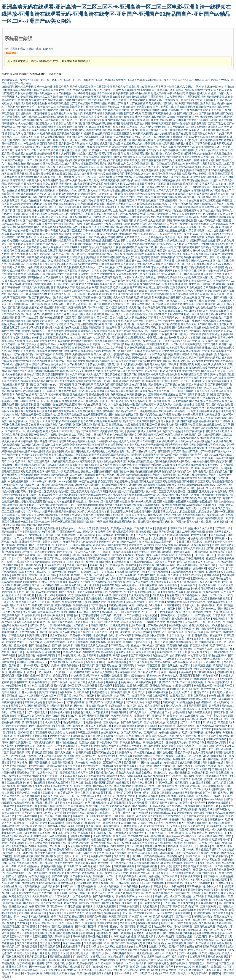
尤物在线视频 (225, 672)
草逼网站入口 (98, 957)
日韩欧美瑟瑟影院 (43, 752)
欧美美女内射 (175, 716)
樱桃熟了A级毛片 (102, 973)
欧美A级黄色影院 (111, 729)
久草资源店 (220, 615)
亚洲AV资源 (98, 578)
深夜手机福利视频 (215, 947)
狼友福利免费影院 (159, 127)
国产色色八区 (105, 632)
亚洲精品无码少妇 (177, 742)
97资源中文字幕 (138, 398)
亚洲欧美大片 (201, 578)
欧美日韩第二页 (169, 170)
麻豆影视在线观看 (133, 371)
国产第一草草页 (14, 150)
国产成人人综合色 (42, 348)
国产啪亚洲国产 (26, 950)
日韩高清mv (221, 538)
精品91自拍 (221, 813)
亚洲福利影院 (10, 930)
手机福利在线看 (83, 147)
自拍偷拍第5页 (73, 866)
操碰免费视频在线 (147, 532)
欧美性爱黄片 (146, 937)
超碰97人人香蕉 (90, 144)
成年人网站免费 (211, 860)
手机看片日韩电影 (151, 886)
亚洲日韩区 (103, 716)
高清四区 (78, 803)
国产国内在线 (172, 264)
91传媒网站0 (154, 729)
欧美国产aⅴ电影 (14, 160)
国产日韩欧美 (158, 575)
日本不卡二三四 (210, 749)
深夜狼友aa (217, 819)
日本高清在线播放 (104, 411)
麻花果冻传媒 (210, 87)
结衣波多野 (193, 689)
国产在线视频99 (32, 220)
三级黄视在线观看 (205, 926)
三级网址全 (10, 732)
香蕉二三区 (83, 930)
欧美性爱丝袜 (53, 652)
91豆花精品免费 (95, 568)
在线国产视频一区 (12, 652)
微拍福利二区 (216, 127)
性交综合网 (30, 612)
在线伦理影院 (216, 920)
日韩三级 (127, 913)
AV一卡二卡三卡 (151, 609)
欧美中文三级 (142, 438)
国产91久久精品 (168, 210)
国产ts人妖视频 (111, 903)
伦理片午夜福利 (122, 582)
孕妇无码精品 (173, 341)
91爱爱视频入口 (137, 338)
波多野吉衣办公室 (66, 732)
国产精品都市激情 (45, 177)
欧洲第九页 (139, 692)
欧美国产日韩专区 (66, 749)
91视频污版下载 (22, 127)
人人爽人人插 (203, 150)
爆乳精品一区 (93, 823)
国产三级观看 (18, 311)
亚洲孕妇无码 (205, 120)
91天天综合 (47, 970)
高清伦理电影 (104, 562)
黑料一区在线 (47, 167)
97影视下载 (10, 568)
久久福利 (197, 893)
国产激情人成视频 (50, 943)
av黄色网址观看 (136, 348)
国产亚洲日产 (132, 763)
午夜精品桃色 (81, 605)
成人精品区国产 (157, 241)
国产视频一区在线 (143, 321)
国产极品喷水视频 (121, 227)
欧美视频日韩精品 (48, 950)
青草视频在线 (81, 890)
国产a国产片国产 (17, 371)
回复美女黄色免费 (40, 799)
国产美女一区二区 (147, 408)
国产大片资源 (126, 328)
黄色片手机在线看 (197, 384)
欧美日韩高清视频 (189, 103)
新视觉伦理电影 (95, 662)
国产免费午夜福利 (104, 896)
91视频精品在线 (216, 244)
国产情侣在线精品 (174, 87)
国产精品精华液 (66, 133)
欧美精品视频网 (202, 612)
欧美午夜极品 (131, 251)
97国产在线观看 (84, 204)
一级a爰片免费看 (42, 789)
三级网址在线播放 (155, 622)
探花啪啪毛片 (81, 957)
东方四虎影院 (155, 344)
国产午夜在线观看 (184, 418)
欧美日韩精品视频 (134, 829)
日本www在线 (122, 973)
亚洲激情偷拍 (33, 532)
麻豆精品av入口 (164, 247)
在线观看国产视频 (23, 227)
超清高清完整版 (97, 880)
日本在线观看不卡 (26, 237)
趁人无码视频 (167, 144)
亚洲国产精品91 (104, 850)
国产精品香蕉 (203, 615)
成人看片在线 (9, 441)
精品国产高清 (50, 719)
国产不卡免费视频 (139, 421)
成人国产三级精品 (110, 144)
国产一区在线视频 (98, 799)
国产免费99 (219, 846)
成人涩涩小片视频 (80, 582)
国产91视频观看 (85, 133)
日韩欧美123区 (215, 826)
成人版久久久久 (207, 562)
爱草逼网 (24, 913)
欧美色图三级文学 (20, 896)
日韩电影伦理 (9, 144)
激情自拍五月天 (223, 354)
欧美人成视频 (121, 287)
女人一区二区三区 (86, 552)
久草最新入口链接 (80, 297)
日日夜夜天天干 (162, 873)
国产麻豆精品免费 (56, 334)
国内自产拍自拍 (212, 284)
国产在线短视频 (14, 170)
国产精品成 (228, 853)
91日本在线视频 (75, 870)
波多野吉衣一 (63, 803)
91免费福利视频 (185, 167)
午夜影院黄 (21, 759)
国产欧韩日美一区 (224, 870)
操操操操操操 (194, 348)
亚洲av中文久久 (204, 90)
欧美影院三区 (211, 806)
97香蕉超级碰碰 (171, 284)
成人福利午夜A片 (211, 716)
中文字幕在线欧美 (139, 836)
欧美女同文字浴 (130, 415)
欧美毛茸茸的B (125, 947)
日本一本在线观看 (189, 200)
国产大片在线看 (53, 756)
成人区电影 (136, 839)
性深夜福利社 (68, 773)
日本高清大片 (202, 317)
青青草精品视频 (191, 180)
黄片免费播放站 (149, 649)
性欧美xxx (28, 883)
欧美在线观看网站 (216, 137)
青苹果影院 (118, 930)
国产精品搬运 (22, 836)
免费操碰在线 (170, 150)
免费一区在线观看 (43, 863)
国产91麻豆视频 (138, 662)
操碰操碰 (202, 823)
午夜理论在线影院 (164, 756)
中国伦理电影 (76, 806)
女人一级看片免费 (203, 752)
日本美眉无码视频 (95, 364)
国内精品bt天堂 (182, 140)
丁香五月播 (154, 665)
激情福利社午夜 (177, 110)
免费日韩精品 (213, 291)
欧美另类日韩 (83, 150)
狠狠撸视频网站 (125, 90)
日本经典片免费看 (186, 120)
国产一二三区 (130, 542)
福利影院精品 (140, 314)
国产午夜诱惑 (197, 401)
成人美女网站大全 (94, 120)
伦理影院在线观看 (169, 860)
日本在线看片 (51, 271)
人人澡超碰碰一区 (161, 538)
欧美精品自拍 (57, 873)
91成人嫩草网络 (179, 699)
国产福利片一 (32, 133)
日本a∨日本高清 (192, 799)
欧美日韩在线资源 (94, 368)
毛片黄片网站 (152, 364)
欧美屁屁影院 (45, 287)
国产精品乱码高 (122, 358)
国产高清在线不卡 (219, 251)
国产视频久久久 (105, 773)
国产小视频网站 (191, 595)
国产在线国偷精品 (149, 157)
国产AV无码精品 (222, 264)
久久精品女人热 (122, 317)
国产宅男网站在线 (107, 665)
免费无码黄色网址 (200, 625)
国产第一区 (165, 629)
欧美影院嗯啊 (143, 90)
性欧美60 (161, 582)
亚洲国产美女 (189, 341)
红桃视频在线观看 (43, 803)
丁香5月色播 (110, 890)
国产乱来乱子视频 (161, 421)
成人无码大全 (137, 833)
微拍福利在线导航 (148, 923)
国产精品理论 (30, 926)
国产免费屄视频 (138, 435)
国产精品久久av (119, 388)
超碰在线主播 (71, 301)
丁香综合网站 (145, 766)
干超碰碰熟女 (64, 237)
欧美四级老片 (107, 294)
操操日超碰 (117, 789)
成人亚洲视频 (110, 217)
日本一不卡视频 (100, 589)
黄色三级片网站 (200, 645)
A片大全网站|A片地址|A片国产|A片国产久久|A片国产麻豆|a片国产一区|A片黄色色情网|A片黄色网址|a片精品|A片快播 (86, 478)
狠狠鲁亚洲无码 (90, 164)
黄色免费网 (173, 595)
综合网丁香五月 (59, 635)
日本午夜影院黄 (67, 655)
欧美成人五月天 (222, 438)
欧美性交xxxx (43, 786)
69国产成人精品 (193, 575)
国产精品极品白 (177, 361)
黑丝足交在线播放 (96, 870)
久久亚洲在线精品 (199, 224)
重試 (22, 49)
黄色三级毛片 (86, 749)
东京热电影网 (219, 381)
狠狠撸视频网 (214, 532)
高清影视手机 (94, 722)
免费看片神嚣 (183, 144)
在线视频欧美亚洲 (66, 404)
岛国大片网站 (193, 87)
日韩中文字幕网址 (193, 548)
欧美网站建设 (10, 632)
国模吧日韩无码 (69, 719)
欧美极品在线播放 (165, 297)
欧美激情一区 (106, 863)
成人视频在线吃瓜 (43, 896)
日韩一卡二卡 (81, 856)
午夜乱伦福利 (34, 180)
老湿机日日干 (176, 274)
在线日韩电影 (140, 384)
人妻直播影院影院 (164, 555)
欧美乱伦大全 (169, 829)
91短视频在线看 (171, 180)
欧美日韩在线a (109, 776)
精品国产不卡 (74, 371)
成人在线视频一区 (28, 123)
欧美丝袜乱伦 (88, 418)
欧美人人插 (195, 759)
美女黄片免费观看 (164, 916)
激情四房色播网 (46, 154)
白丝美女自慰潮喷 (188, 207)
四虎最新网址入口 (173, 920)
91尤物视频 (186, 910)
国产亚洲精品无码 (202, 117)
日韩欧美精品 (167, 257)
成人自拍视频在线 (53, 438)
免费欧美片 (77, 662)
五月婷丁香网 (177, 947)
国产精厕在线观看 (184, 247)
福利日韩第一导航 (108, 381)
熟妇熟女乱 (89, 873)
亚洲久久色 (117, 926)
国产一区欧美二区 (143, 973)
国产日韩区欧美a (141, 655)
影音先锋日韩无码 (85, 619)
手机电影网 (87, 933)
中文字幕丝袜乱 (161, 635)
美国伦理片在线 (77, 307)
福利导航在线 (86, 421)
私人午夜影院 (62, 789)
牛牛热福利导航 (136, 943)
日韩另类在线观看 (204, 642)
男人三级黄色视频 (137, 930)
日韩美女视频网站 (210, 709)
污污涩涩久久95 (105, 749)
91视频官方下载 (82, 100)
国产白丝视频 (165, 197)
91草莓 (115, 937)
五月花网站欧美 (32, 358)
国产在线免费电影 (132, 722)
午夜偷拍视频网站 (170, 732)
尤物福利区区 (23, 331)
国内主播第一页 (79, 394)
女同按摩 (205, 769)
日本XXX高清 (124, 635)
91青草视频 (118, 846)
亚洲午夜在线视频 (107, 418)
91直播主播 (197, 783)
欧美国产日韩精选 (47, 692)
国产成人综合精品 (20, 880)
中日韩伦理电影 (174, 398)
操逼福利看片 (148, 164)
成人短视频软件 (19, 364)
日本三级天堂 (20, 291)
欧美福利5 (25, 619)
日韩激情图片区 (91, 371)
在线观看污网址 (214, 304)
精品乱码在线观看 (75, 160)
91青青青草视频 (217, 351)
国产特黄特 (203, 796)
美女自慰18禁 (176, 833)
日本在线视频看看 (169, 408)
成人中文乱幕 (197, 137)
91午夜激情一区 (106, 90)
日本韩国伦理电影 (184, 90)
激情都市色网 (61, 97)
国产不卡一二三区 (192, 789)
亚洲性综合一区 (76, 334)
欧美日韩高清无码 (137, 97)
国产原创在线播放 (109, 622)
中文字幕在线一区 (121, 813)
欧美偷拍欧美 (223, 779)
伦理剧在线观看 (225, 752)
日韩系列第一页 (187, 194)
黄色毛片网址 (128, 197)
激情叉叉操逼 (159, 93)
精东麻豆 (204, 756)
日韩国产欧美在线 (82, 555)
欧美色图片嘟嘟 (55, 374)
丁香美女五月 (20, 890)
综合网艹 (50, 940)
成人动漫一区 (139, 241)
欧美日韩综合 (102, 528)
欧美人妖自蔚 (102, 384)
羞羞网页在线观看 (96, 398)
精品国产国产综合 (98, 659)
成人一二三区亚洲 (51, 669)
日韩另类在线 (138, 341)
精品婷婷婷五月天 (73, 722)
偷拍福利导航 (34, 234)
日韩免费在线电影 (58, 130)
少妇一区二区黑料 (202, 140)
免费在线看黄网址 (32, 809)
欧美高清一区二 (155, 341)
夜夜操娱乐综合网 (97, 706)
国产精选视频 (174, 174)
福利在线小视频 (223, 836)
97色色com (95, 860)
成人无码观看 (152, 910)
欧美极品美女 (178, 227)
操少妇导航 (158, 836)
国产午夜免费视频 (79, 839)
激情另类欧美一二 (206, 609)
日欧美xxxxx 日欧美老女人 (163, 676)
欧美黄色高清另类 (46, 853)
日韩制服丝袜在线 (213, 763)
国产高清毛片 (99, 605)
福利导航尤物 (175, 304)
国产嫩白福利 (184, 257)
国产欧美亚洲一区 (21, 742)
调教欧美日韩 (23, 321)
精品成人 (137, 883)
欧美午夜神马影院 (81, 635)
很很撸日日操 (128, 220)
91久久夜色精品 (157, 943)
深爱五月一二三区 (116, 599)
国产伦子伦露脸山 (17, 876)
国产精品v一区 (87, 632)
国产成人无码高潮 (80, 87)
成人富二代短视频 (181, 896)
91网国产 (199, 970)
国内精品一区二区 (124, 963)
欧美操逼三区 (70, 281)
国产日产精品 (98, 174)
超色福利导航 (32, 274)
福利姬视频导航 (33, 110)
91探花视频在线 (169, 394)
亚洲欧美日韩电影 (101, 321)
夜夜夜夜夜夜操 (169, 649)
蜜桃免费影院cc (134, 174)
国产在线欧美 (67, 592)
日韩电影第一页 (179, 900)
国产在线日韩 (119, 659)
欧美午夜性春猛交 (191, 331)
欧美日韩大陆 (151, 120)
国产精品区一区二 (223, 281)
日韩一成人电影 (218, 257)
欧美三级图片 (67, 90)
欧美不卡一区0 (45, 595)
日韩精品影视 (22, 659)
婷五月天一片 (183, 752)
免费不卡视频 (80, 227)
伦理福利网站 (202, 190)
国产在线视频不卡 (205, 672)
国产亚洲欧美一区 (150, 739)
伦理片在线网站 (68, 441)
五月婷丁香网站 (184, 391)
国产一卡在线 (37, 967)
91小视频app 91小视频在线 (121, 565)
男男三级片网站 (123, 933)
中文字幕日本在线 (34, 324)
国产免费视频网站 (53, 170)
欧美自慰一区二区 (138, 686)
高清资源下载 (116, 431)
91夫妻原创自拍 (33, 170)
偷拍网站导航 (25, 786)
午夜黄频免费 (203, 712)
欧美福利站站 (214, 287)
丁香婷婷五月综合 (80, 261)
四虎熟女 (139, 933)
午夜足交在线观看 (169, 940)
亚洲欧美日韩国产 (152, 548)
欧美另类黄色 (56, 331)
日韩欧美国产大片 (144, 786)
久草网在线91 (63, 896)
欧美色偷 (40, 779)
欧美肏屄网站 (66, 224)
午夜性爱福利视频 (99, 231)
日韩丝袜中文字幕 (142, 317)
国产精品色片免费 (60, 850)
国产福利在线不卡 (63, 645)
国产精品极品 (32, 679)
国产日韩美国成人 (113, 244)
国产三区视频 (71, 629)
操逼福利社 (189, 605)
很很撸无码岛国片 (80, 836)
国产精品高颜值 (75, 702)
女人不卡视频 (118, 348)
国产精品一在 (45, 384)
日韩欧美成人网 (120, 645)
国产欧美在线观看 (50, 317)
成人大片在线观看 (151, 431)
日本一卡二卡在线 (20, 558)
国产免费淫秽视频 (94, 378)
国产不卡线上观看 (28, 317)
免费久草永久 (108, 271)
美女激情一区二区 (202, 281)
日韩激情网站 (9, 123)
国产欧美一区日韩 (91, 408)
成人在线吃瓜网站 (34, 187)
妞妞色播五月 (111, 823)
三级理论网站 (187, 150)
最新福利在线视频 (140, 93)
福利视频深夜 (112, 913)
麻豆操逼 (103, 926)
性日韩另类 (159, 716)
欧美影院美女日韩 (27, 806)
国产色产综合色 (217, 123)
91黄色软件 (94, 679)
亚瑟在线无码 (20, 421)
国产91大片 (29, 813)
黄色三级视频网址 (88, 137)
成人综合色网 (31, 391)
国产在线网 (221, 726)
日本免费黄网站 (135, 154)
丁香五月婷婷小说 (20, 297)
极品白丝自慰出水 (211, 180)
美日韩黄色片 (30, 722)
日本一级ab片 (84, 853)
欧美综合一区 (11, 853)
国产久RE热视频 (56, 716)
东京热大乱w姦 (186, 726)
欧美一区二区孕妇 (174, 344)
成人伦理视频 (221, 324)
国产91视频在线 (125, 267)
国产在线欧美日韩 (183, 328)
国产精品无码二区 (127, 257)
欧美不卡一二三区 (152, 769)
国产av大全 (13, 809)
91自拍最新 (83, 779)
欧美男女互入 (178, 696)
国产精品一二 (53, 244)
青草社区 (126, 880)
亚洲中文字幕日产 (115, 699)
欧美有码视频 (108, 257)
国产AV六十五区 (194, 291)
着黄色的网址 (210, 368)
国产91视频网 (55, 870)
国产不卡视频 (135, 846)
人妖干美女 (122, 873)
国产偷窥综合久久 (180, 127)
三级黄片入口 (47, 123)
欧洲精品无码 (142, 328)
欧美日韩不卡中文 (37, 311)
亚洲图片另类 (20, 625)
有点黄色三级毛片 (88, 274)
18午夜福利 (169, 609)
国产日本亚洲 (165, 381)
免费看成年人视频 (120, 806)
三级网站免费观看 (92, 699)
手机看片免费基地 (72, 585)
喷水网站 (144, 542)
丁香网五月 (21, 535)
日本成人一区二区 (186, 756)
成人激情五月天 (174, 237)
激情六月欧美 (34, 157)
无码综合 (186, 940)
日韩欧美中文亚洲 (54, 565)
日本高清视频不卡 (45, 354)
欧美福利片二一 (21, 716)
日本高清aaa (158, 806)
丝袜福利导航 (101, 435)
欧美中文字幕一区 (52, 776)
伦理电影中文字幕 (62, 619)
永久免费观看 (67, 381)
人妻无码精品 (39, 113)
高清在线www (56, 702)
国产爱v (138, 799)
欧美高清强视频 (202, 665)
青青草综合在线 (106, 200)
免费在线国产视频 (115, 120)
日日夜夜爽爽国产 (197, 833)
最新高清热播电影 (190, 786)
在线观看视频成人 (142, 562)
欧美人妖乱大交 (199, 652)
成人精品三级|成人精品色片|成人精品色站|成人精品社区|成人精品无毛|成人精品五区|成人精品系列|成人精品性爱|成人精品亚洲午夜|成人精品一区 (110, 495)
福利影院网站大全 (88, 264)
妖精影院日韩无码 (85, 123)
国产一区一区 (75, 368)
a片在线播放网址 (138, 699)
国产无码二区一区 (117, 759)
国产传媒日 (175, 575)
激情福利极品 (135, 706)
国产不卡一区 (198, 214)
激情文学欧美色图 (63, 147)
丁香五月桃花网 (38, 214)
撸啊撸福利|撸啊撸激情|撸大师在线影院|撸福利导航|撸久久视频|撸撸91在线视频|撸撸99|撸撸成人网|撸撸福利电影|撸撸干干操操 (151, 505)
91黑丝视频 (62, 739)
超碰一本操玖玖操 (197, 819)
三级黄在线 (158, 793)
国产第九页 (88, 665)
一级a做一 (217, 796)
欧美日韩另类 (181, 267)
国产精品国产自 (46, 404)
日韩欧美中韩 (159, 819)
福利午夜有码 (98, 642)
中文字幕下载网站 (194, 304)
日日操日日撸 (52, 535)
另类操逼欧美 (128, 107)
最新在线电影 (199, 123)
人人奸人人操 (34, 418)
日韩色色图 (72, 615)
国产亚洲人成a (135, 702)
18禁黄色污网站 (82, 291)
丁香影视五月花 (179, 137)
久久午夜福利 (216, 110)
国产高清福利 (142, 863)
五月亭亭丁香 (73, 766)
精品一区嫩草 (197, 358)
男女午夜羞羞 (189, 324)
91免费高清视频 (63, 227)
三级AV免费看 (91, 729)
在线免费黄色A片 (103, 967)
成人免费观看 (30, 970)
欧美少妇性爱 (165, 418)
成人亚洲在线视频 (50, 267)
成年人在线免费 (11, 826)
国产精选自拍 (192, 274)
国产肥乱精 (47, 816)
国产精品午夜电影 (53, 157)
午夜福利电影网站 (203, 589)
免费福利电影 (193, 806)
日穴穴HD (19, 629)
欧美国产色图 (79, 341)
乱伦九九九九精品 (37, 578)
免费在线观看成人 (153, 351)
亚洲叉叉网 (139, 568)
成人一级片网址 (71, 140)
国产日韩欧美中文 (180, 281)
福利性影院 (210, 893)
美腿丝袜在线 (37, 759)
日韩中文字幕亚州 (72, 247)
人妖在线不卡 (219, 364)
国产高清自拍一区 (30, 555)
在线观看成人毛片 (49, 612)
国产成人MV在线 (109, 404)
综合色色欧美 (218, 391)
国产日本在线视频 (224, 204)
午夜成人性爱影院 (14, 873)
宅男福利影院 (208, 164)
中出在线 (11, 866)
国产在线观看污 (14, 187)
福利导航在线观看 (55, 371)
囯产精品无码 (123, 137)
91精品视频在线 (101, 361)
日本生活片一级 (181, 635)
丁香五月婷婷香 (130, 378)
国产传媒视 (198, 532)
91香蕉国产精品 (189, 408)
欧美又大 (194, 950)
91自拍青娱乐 (129, 823)
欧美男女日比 (159, 361)
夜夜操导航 (153, 933)
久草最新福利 (58, 823)
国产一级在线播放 (40, 545)
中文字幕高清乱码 (56, 839)
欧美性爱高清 (66, 883)
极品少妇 (154, 967)
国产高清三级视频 (40, 763)
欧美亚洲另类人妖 (78, 953)
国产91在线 (110, 819)
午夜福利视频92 (117, 130)
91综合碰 (173, 846)
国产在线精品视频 (206, 321)
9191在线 (14, 973)
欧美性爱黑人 (74, 197)
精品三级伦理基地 (194, 314)
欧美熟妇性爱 (217, 696)
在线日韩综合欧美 (130, 428)
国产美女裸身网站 (29, 776)
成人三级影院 (223, 421)
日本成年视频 (177, 719)
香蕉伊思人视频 (191, 860)
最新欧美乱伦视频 (211, 274)
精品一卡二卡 (110, 408)
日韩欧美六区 (142, 716)
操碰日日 (25, 609)
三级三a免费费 (150, 746)
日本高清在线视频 (151, 378)
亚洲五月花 (181, 652)
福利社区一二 (39, 331)
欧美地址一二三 (55, 398)
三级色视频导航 (168, 334)
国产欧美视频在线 (162, 90)
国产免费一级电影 (112, 615)
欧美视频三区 (104, 241)
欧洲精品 (22, 662)
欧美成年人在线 (125, 773)
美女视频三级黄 (221, 960)
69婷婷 (141, 665)
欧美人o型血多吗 (89, 284)
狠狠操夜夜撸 (121, 93)
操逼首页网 (158, 595)
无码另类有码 (124, 274)
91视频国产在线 (91, 756)
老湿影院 (120, 686)
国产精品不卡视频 (26, 87)
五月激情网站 (141, 813)
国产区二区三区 (33, 150)
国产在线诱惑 (128, 207)
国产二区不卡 (119, 558)
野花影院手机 (61, 786)
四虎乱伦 (24, 960)
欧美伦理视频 (75, 378)
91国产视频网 (58, 568)
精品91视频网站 (47, 655)
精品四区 (81, 645)
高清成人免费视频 (45, 190)
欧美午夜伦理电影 (140, 759)
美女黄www (173, 836)
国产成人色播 (60, 799)
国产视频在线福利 (158, 568)
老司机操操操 (23, 113)
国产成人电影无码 (210, 953)
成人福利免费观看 (106, 906)
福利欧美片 (193, 729)
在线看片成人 (132, 160)
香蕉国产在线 (80, 809)
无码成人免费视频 (109, 886)
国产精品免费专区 (149, 672)
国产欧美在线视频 (156, 625)
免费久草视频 (168, 364)
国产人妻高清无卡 (53, 277)
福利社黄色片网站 (123, 123)
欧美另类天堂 (203, 404)
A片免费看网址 (59, 836)
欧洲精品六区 (175, 602)
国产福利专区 (120, 87)
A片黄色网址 (130, 585)
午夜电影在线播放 (93, 197)
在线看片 (101, 719)
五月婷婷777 (177, 736)
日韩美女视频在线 (98, 558)
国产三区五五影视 (70, 271)
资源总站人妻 (225, 926)
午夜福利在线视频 (121, 552)
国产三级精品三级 (217, 97)
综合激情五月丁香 (78, 609)
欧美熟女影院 (142, 123)
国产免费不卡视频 (132, 351)
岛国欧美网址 (105, 140)
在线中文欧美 (132, 334)
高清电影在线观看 (154, 742)
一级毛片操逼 (173, 435)
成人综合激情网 (142, 632)
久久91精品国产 (119, 435)
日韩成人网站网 (207, 585)
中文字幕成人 (107, 572)
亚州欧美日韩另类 (220, 599)
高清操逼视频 (170, 669)
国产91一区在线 (152, 311)
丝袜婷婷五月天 (39, 662)
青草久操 (47, 930)
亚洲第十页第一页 (219, 93)
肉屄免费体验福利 (129, 629)
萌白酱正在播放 (99, 789)
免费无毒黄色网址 (73, 602)
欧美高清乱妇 (110, 277)
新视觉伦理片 (67, 150)
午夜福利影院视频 (195, 97)
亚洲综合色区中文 (193, 826)
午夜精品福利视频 (127, 739)
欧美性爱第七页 (39, 548)
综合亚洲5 (186, 649)
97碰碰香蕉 (58, 813)
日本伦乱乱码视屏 (207, 850)
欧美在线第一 (112, 197)
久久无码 (120, 696)
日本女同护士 (88, 140)
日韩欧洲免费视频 (219, 957)
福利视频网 (182, 783)
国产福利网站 (104, 438)
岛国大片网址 (169, 923)
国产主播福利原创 (159, 963)
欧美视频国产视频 (173, 592)
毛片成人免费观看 (158, 572)
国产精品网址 (90, 294)
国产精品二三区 (43, 97)
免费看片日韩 (223, 408)
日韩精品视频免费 (85, 241)
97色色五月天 (163, 779)
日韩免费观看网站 (110, 264)
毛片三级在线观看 (33, 860)
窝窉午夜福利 (34, 247)
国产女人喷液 (181, 294)
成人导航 (191, 839)
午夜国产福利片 (180, 893)
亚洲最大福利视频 (150, 876)
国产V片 (96, 890)
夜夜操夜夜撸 (63, 605)
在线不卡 (186, 612)
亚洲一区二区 (150, 612)
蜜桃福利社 (52, 729)
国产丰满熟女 (210, 344)
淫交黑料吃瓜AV (71, 408)
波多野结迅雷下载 (201, 538)
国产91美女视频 (62, 890)
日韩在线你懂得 (202, 913)
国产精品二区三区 (58, 214)
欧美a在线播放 (73, 187)
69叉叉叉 (193, 769)
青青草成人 (135, 910)
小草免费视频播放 (181, 568)
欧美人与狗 (61, 893)
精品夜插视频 (133, 425)
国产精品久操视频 (123, 555)
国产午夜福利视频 (31, 224)
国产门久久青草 (32, 301)
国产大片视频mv (123, 177)
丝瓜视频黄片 (86, 833)
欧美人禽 (176, 930)
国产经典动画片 (138, 712)
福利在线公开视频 (88, 107)
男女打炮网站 (207, 408)
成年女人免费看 (130, 164)
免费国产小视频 (172, 431)
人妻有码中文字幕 (66, 167)
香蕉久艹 (172, 953)
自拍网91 (77, 575)
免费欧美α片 (47, 341)
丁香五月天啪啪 (157, 97)
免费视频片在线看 (83, 354)
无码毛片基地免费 (183, 712)
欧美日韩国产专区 (33, 839)
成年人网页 (56, 913)
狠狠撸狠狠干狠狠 (112, 251)
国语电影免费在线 (161, 686)
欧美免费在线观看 (47, 251)
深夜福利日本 (171, 702)
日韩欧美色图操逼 (206, 107)
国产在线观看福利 (52, 903)
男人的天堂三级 (122, 140)
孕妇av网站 (98, 548)
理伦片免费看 (124, 793)
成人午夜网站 (72, 164)
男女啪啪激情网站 (213, 271)
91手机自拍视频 (62, 726)
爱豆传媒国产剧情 (182, 421)
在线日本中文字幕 (159, 599)
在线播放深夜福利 (53, 418)
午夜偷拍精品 (173, 548)
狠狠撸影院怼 (104, 933)
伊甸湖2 (120, 850)
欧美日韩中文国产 (191, 284)
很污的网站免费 (70, 328)
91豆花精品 (174, 799)
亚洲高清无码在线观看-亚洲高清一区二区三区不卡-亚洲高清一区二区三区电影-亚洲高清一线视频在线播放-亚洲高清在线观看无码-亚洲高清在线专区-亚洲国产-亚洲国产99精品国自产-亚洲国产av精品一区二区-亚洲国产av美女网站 (116, 14)
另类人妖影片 (165, 404)
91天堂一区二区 (103, 317)
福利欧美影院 (39, 321)
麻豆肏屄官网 (139, 224)
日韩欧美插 (79, 937)
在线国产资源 (200, 552)
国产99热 (189, 850)
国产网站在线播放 (145, 194)
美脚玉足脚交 (214, 970)
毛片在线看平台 (155, 130)
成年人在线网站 (68, 200)
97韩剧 (52, 883)
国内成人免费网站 (113, 304)
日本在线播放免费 (71, 729)
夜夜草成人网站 (23, 779)
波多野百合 (189, 890)
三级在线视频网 (156, 709)
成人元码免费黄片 (83, 435)
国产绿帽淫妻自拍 (188, 113)
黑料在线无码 (69, 264)
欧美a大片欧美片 (58, 344)
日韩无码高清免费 (124, 532)
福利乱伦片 (51, 809)
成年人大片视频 (135, 602)
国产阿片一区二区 (188, 749)
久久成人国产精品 (50, 264)
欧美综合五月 (25, 552)
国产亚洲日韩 (31, 903)
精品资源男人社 (122, 241)
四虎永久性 (59, 953)
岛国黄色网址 (160, 110)
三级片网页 (37, 729)
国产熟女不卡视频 (68, 284)
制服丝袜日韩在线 (140, 853)
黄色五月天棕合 (41, 953)
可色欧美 (173, 722)
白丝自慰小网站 (163, 926)
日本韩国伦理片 (177, 950)
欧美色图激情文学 (40, 682)
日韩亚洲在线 (81, 726)
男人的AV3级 (109, 900)
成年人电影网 (143, 117)
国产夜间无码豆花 (184, 629)
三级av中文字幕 (90, 271)
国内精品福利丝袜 (148, 210)
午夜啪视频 (121, 839)
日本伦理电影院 (138, 659)
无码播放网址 (69, 528)
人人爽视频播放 (155, 237)
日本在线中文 (105, 873)
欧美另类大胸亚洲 (83, 314)
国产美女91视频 (118, 545)
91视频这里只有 (129, 157)
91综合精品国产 (203, 187)
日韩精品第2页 (186, 364)
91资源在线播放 (59, 662)
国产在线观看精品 (26, 404)
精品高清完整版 (171, 378)
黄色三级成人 (140, 274)
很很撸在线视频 (206, 605)
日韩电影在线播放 (15, 398)
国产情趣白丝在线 (209, 113)
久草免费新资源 (136, 130)
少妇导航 (57, 916)
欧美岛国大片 (32, 719)
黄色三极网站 (129, 144)
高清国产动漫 (66, 853)
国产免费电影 (9, 93)
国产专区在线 (81, 589)
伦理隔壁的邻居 (95, 709)
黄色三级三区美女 (122, 133)
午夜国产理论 (11, 565)
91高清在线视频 (85, 562)
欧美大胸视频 (202, 364)
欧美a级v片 (128, 682)
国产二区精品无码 (96, 334)
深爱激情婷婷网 (93, 943)
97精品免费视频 (220, 170)
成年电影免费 (45, 87)
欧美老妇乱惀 (184, 967)
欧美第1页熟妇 (119, 421)
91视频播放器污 (123, 953)
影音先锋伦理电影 (203, 779)
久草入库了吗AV (74, 776)
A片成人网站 (181, 880)
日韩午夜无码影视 (28, 408)
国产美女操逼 (20, 261)
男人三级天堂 (69, 317)
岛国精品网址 (166, 960)
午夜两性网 (46, 893)
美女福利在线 (134, 120)
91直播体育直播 (125, 200)
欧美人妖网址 (154, 103)
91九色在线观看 (86, 535)
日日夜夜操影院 (80, 910)
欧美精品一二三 (11, 137)
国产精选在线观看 (68, 933)
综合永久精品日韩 (208, 341)
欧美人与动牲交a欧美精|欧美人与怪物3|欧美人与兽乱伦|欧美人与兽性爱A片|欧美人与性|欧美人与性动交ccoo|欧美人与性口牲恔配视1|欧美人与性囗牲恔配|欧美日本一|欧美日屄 (107, 488)
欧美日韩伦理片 (56, 197)
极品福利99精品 (166, 251)
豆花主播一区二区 (69, 254)
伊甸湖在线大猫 (111, 220)
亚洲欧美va (90, 689)
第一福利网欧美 (37, 197)
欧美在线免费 (220, 187)
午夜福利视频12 (46, 314)
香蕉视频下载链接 (58, 103)
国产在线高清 (224, 435)
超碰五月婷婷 (76, 709)
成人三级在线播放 (145, 277)
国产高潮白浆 (72, 438)
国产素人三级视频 (63, 926)
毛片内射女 (116, 592)
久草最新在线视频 (155, 254)
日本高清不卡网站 (124, 816)
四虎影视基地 (100, 692)
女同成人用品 (207, 184)
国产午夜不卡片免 (81, 876)
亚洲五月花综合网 (94, 669)
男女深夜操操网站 (213, 331)
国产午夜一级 (223, 528)
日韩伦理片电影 (51, 328)
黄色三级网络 (61, 676)
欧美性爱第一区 (203, 686)
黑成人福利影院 (215, 267)
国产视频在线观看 (94, 324)
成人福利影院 (34, 431)
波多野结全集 (110, 210)
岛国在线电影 (161, 655)
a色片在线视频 (78, 338)
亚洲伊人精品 (58, 368)
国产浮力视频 (106, 535)
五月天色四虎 (208, 130)
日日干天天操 (74, 294)
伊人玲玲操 (170, 903)
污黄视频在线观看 (104, 204)
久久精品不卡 (154, 150)
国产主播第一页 (168, 207)
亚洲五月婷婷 (169, 672)
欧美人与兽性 (51, 431)
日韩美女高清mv (109, 157)
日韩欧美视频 (73, 906)
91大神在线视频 (173, 863)
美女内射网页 (126, 277)
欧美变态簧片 (14, 870)
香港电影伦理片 (62, 100)
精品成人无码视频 (151, 324)
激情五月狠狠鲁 (115, 736)
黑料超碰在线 (116, 237)
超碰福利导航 (177, 819)
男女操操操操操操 (124, 726)
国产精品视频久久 (42, 297)
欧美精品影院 (150, 113)
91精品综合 (69, 535)
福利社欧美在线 (208, 415)
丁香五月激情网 (159, 803)
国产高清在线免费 (39, 261)
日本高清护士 (227, 378)
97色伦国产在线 (49, 441)
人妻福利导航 (28, 207)
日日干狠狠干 (137, 639)
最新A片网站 (54, 759)
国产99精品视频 (84, 384)
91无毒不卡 (156, 605)
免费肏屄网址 (219, 144)
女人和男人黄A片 (11, 284)
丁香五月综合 (202, 391)
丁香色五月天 (50, 224)
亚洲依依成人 (60, 545)
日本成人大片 (140, 843)
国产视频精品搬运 (69, 699)
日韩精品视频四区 (71, 950)
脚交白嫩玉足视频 (53, 184)
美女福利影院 (118, 940)
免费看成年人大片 (135, 237)
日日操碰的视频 (41, 659)
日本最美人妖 (9, 267)
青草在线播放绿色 (35, 702)
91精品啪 (12, 686)
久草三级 (222, 642)
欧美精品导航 (116, 602)
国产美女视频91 (155, 154)
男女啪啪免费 (107, 274)
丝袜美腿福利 (20, 766)
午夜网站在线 (51, 110)
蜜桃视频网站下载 (104, 314)
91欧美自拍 (189, 866)
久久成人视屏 (103, 963)
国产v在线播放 (195, 361)
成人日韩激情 (123, 314)
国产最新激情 (213, 294)
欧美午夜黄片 (211, 676)
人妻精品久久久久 (66, 190)
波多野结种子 (174, 254)
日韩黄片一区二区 (100, 344)
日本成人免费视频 (142, 261)
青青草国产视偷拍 (130, 234)
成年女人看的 (149, 428)
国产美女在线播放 (178, 401)
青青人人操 (120, 836)
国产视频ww (32, 676)
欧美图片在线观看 (26, 154)
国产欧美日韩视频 (188, 415)
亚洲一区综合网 (138, 605)
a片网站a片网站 (109, 441)
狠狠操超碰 (191, 843)
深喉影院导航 (156, 314)
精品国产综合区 (101, 261)
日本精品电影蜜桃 (73, 829)
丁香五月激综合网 (27, 599)
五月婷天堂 (151, 732)
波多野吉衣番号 (30, 254)
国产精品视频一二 (40, 890)
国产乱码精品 (75, 324)
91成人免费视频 (40, 916)
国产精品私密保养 (50, 599)
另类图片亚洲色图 (166, 823)
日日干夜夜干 (160, 900)
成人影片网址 (85, 358)
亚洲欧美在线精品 (184, 873)
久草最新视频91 (126, 796)
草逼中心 (113, 880)
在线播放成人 (166, 411)
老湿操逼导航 (212, 575)
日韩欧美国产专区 (212, 662)
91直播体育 (192, 716)
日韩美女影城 (114, 364)
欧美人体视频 (128, 937)
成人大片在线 (132, 548)
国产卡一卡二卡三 (190, 722)
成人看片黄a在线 (64, 930)
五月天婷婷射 (96, 736)
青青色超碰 (150, 940)
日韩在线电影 (142, 635)
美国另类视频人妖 (209, 207)
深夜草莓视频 (165, 913)
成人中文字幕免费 (123, 297)
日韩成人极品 (210, 348)
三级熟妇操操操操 (117, 662)
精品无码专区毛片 (103, 893)
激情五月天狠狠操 (72, 217)
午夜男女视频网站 (66, 388)
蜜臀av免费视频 (27, 100)
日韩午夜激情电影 (47, 425)
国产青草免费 (26, 368)
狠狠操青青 (180, 759)
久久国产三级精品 (180, 773)
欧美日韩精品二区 (157, 736)
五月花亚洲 (123, 883)
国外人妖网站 (123, 893)
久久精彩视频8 (67, 425)
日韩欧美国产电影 (30, 542)
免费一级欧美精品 (116, 127)
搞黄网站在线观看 (204, 421)
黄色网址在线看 (125, 391)
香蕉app (62, 582)
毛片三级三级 (146, 247)
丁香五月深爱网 (65, 177)
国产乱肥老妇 (111, 234)
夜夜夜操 (51, 589)
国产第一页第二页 (80, 893)
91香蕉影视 (39, 819)
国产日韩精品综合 (187, 709)
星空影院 (141, 816)
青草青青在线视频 (146, 200)
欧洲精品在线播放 (216, 739)
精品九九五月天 (225, 164)
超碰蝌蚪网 (200, 568)
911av (148, 916)
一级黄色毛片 (42, 435)
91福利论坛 (209, 722)
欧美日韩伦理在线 (56, 257)
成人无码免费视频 (47, 592)
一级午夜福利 (83, 224)
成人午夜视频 (149, 629)
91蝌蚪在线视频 (135, 184)
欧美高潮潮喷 (183, 913)
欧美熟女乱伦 (126, 194)
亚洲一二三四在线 (142, 358)
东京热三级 (36, 575)
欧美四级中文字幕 (222, 967)
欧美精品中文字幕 (101, 856)
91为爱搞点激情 (166, 565)
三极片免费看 (150, 619)
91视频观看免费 (60, 261)
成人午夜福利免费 (196, 351)
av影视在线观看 (84, 411)
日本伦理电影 (48, 274)
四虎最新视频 (84, 110)
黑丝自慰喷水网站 (159, 287)
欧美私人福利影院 (28, 267)
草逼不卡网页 (27, 572)
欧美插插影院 (85, 963)
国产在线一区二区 (137, 127)
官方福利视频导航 (20, 338)
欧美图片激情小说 (184, 404)
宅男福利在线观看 (158, 692)
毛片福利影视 (132, 170)
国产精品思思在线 (40, 645)
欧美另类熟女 (39, 130)
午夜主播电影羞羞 (15, 164)
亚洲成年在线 (91, 950)
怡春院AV (215, 973)
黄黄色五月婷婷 (17, 277)
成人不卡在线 (86, 773)
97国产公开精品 (137, 599)
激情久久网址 (20, 217)
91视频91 (165, 578)
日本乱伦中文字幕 (108, 742)
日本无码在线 (10, 696)
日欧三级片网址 (44, 732)
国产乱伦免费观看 (157, 214)
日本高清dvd (104, 866)
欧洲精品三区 (189, 374)
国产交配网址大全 (165, 321)
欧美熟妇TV (26, 568)
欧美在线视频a (127, 408)
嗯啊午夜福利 (119, 150)
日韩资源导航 (197, 742)
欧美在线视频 (122, 843)
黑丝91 (171, 709)
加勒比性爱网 (37, 140)
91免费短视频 (60, 649)
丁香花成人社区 (23, 562)
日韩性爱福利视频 (205, 394)
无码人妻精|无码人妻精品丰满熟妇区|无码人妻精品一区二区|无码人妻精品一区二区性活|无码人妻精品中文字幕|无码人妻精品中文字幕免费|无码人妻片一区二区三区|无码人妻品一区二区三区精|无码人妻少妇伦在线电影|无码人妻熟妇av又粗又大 (118, 491)
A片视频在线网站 (17, 197)
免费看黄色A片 (138, 214)
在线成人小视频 (194, 632)
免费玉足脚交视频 (86, 863)
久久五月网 (201, 937)
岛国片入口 (85, 528)
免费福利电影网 (214, 237)
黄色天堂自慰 (28, 425)
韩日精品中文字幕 (167, 204)
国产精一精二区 (210, 157)
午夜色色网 (8, 943)
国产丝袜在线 (45, 739)
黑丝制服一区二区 (12, 438)
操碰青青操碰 (94, 170)
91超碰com (30, 528)
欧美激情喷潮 (88, 328)
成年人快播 (71, 903)
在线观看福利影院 (93, 415)
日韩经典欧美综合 (151, 180)
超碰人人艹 (112, 568)
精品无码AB (59, 572)
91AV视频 (22, 923)
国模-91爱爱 (25, 732)
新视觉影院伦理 (93, 113)
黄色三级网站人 (191, 307)
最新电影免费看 (182, 438)
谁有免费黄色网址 (110, 180)
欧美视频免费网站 (143, 133)
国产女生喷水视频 (97, 920)
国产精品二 (16, 665)
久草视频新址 (88, 438)
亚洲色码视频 (106, 187)
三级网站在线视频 (61, 625)
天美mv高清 (16, 719)
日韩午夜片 (21, 823)
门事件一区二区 (221, 197)
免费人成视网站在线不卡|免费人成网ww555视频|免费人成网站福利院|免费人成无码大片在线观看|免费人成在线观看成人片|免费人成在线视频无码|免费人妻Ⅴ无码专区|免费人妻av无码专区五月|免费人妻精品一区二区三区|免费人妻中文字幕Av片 (117, 508)
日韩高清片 (79, 736)
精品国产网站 (190, 174)
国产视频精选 (103, 555)
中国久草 (60, 970)
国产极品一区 (149, 425)
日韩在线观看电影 (48, 632)
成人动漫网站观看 (215, 789)
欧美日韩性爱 (76, 826)
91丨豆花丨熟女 (28, 686)
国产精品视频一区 (64, 686)
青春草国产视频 (101, 930)
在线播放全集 (58, 364)
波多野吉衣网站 (14, 133)
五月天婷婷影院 (143, 953)
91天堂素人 (174, 826)
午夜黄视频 (41, 568)
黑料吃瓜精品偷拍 (213, 659)
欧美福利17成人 (158, 274)
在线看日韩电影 (79, 311)
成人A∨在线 (27, 696)
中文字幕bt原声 (64, 793)
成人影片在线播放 (137, 368)
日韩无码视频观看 (127, 749)
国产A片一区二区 (107, 281)
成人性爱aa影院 (157, 224)
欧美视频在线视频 (174, 729)
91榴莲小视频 (224, 589)
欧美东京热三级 (92, 220)
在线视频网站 (47, 93)
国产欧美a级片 (133, 113)
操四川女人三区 (154, 231)
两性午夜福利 (87, 696)
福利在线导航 (82, 672)
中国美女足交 (91, 180)
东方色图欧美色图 (91, 277)
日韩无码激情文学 (170, 866)
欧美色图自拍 (34, 90)
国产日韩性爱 (25, 174)
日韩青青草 (167, 967)
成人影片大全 (53, 217)
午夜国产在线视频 (146, 535)
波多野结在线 (143, 267)
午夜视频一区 (58, 846)
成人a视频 (213, 816)
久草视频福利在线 (206, 903)
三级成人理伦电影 (81, 545)
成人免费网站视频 (223, 829)
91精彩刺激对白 (68, 137)
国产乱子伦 (55, 629)
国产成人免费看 (223, 90)
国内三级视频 (30, 947)
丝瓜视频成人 (117, 425)
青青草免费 (125, 689)
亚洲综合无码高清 (64, 348)
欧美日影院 (123, 783)
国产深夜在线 (18, 257)
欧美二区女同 (40, 394)
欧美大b (195, 662)
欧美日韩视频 (225, 605)
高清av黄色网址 (149, 334)
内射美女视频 (143, 110)
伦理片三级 (133, 619)
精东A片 (105, 950)
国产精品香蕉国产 (218, 384)
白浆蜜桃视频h (176, 97)
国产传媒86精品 (31, 796)
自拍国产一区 (176, 839)
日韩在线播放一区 (164, 167)
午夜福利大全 (58, 231)
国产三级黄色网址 (121, 384)
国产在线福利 (83, 793)
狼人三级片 (49, 582)
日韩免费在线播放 (131, 742)
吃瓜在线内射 (63, 341)
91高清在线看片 (103, 167)
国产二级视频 (132, 615)
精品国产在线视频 (112, 676)
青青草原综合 (18, 180)
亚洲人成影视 (85, 592)
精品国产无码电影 (56, 324)
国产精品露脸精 (188, 809)
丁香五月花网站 (90, 157)
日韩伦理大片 (217, 746)
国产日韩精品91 (100, 348)
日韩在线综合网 (136, 850)
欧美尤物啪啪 (165, 652)
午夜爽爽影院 (9, 177)
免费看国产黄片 (142, 893)
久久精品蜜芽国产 (83, 850)
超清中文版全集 (213, 886)
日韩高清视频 (53, 401)
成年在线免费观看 (190, 876)
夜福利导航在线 (201, 545)
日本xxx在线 (21, 916)
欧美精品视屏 (20, 244)
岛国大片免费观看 (55, 642)
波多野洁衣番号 (200, 699)
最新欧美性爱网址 (155, 826)
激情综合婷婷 (61, 297)
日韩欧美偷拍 (188, 585)
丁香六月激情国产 (162, 267)
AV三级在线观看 (118, 307)
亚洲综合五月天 (41, 880)
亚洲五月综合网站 (126, 331)
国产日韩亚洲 (134, 311)
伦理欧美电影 (13, 117)
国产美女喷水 (90, 960)
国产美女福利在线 (88, 190)
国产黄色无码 (221, 913)
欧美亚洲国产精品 (91, 351)
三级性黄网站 (119, 712)
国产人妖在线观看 (187, 297)
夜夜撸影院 (64, 589)
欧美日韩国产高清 (40, 910)
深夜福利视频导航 (181, 117)
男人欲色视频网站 (69, 251)
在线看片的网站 (158, 947)
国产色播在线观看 (74, 916)
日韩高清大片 (107, 137)
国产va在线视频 (106, 267)
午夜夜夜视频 (40, 900)
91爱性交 (96, 763)
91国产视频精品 (136, 103)
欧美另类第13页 (21, 752)
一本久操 (202, 746)
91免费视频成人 (32, 438)
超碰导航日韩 (57, 960)
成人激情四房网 (87, 655)
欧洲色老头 (144, 642)
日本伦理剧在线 (67, 833)
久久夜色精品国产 (221, 190)
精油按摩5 (216, 635)
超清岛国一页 (78, 799)
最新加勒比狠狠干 (177, 793)
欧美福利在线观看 (224, 729)
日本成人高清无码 (50, 722)
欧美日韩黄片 (37, 244)
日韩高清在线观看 (23, 856)
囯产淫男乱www (220, 736)
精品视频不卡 (110, 612)
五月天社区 (185, 970)
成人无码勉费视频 (17, 846)
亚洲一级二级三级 (196, 920)
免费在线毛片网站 (167, 164)
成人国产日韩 (122, 856)
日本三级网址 (53, 140)
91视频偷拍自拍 (80, 548)
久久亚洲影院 (151, 394)
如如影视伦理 (178, 655)
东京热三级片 (189, 435)
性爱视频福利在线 (104, 635)
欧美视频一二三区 (74, 759)
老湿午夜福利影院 (59, 394)
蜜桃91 (225, 759)
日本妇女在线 (48, 833)
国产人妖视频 (63, 752)
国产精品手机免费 (89, 746)
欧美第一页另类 (183, 234)
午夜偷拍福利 (202, 967)
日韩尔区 (30, 672)
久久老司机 (38, 716)
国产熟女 (79, 706)
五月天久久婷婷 (50, 665)
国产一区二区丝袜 (144, 187)
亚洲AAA (162, 545)
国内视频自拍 (70, 401)
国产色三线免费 (223, 117)
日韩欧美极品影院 (62, 174)
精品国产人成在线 (20, 241)
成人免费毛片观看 (81, 967)
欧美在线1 (131, 575)
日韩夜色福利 (117, 920)
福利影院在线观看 (48, 689)
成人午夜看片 (212, 254)
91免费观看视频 (183, 813)
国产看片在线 (164, 880)
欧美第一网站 (192, 160)
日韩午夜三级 (137, 231)
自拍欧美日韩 (214, 177)
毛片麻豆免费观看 (33, 826)
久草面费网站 (76, 568)
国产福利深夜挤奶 (62, 706)
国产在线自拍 (34, 164)
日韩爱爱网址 (158, 950)
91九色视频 (87, 719)
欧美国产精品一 (109, 284)
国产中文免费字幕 (64, 411)
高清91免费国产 (11, 381)
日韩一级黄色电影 (28, 833)
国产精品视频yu (195, 739)
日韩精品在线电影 (148, 796)
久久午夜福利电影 (155, 174)
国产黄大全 (38, 585)
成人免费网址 (18, 271)
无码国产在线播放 (167, 194)
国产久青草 (29, 689)
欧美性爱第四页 (146, 190)
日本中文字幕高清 (164, 317)
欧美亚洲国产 (87, 716)
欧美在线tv (186, 639)
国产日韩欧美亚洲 (146, 381)
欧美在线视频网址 (213, 241)
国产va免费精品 (74, 180)
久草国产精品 (53, 421)
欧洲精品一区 (156, 435)
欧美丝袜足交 (100, 538)
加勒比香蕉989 (182, 779)
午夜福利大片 (186, 204)
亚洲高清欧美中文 (98, 639)
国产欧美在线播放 (179, 214)
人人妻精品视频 (24, 97)
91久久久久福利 (42, 147)
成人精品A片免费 (101, 224)
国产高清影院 (20, 548)
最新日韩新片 (219, 150)
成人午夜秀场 (224, 689)
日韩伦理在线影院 (18, 304)
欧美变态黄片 (15, 274)
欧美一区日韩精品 (193, 732)
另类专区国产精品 (185, 425)
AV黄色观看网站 (176, 348)
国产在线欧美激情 (67, 107)
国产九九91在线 (24, 538)
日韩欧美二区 (129, 374)
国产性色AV (36, 589)
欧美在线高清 (128, 960)
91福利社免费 (84, 883)
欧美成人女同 (22, 953)
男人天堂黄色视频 (117, 338)
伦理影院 (119, 619)
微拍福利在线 (138, 967)
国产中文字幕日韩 (49, 428)
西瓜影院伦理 (39, 913)
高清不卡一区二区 (91, 304)
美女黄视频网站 (184, 190)
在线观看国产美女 (30, 930)
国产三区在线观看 (60, 957)
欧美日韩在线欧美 (102, 287)
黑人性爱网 (106, 686)
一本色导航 (27, 853)
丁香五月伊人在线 (134, 304)
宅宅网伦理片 (197, 963)
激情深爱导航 (208, 103)
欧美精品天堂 (83, 348)
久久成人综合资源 (139, 595)
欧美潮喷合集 (91, 257)
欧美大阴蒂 (208, 689)
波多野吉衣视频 (23, 622)
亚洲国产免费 (220, 910)
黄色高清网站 (122, 354)
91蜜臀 (186, 532)
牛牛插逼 (103, 552)
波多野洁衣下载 (91, 796)
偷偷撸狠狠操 (204, 702)
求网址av (101, 833)
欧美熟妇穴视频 (159, 699)
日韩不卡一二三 (44, 749)
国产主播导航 (51, 150)
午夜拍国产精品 (69, 542)
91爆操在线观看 (49, 200)
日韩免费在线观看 (127, 876)
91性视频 (190, 933)
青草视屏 (214, 706)
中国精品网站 (200, 679)
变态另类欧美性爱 (79, 595)
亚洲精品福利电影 (28, 441)
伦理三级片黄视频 (115, 184)
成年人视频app (123, 786)
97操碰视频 (77, 900)
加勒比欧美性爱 (160, 117)
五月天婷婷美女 (157, 850)
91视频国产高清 (117, 103)
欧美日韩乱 (154, 920)
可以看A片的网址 (223, 120)
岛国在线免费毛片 (159, 388)
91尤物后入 (143, 819)
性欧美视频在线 (170, 612)
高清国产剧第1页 (109, 107)
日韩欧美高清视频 (120, 692)
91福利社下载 (64, 672)
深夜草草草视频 (146, 652)
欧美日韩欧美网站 (208, 374)
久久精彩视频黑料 (64, 384)
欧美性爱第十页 (42, 174)
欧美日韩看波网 (150, 970)
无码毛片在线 (15, 324)
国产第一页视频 (114, 324)
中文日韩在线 (182, 542)
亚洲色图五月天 (224, 174)
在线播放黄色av (210, 307)
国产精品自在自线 (63, 562)
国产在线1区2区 (103, 177)
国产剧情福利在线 (143, 140)
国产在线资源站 (121, 344)
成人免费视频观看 (190, 763)
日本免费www (205, 726)
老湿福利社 (112, 682)
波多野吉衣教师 (65, 123)
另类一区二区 (136, 558)
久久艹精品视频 (184, 317)
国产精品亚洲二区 (160, 712)
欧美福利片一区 (111, 351)
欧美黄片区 (63, 940)
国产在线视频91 (204, 204)
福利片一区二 (184, 960)
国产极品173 (176, 632)
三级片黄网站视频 (148, 374)
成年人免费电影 (115, 702)
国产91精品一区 (224, 297)
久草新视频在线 (149, 585)
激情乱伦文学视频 (76, 860)
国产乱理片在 (114, 548)
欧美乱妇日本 (42, 368)
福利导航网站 (34, 271)
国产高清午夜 (111, 428)
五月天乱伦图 (120, 853)
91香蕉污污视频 (128, 418)
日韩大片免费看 (179, 803)
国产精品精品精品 (53, 164)
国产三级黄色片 (43, 227)
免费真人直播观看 (78, 642)
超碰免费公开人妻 (99, 394)
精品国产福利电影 (113, 160)
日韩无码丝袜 (180, 619)
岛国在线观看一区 (31, 415)
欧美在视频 (46, 686)
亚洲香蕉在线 (204, 411)
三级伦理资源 (202, 170)
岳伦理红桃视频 (178, 943)
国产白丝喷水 (37, 334)
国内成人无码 (202, 220)
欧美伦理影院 (40, 127)
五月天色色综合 (84, 177)
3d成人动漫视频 (214, 231)
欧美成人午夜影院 (48, 528)
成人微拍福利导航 (73, 947)
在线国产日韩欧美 (76, 639)
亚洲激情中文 (32, 210)
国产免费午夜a (137, 572)
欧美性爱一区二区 (123, 438)
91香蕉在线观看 (183, 686)
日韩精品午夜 (13, 287)
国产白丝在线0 (76, 364)
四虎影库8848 (91, 676)
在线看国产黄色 (147, 960)
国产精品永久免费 (173, 160)
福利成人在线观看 (204, 923)
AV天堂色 (217, 625)
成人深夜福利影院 (126, 672)
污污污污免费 (120, 950)
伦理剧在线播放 (57, 127)
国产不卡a (207, 950)
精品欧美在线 (186, 170)
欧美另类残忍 (102, 853)
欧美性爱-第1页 (138, 87)
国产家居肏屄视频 (131, 264)
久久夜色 (35, 923)
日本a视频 (204, 846)
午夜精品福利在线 (192, 582)
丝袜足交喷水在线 (50, 829)
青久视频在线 (126, 117)
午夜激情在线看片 (124, 866)
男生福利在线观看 (103, 110)
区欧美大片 (136, 545)
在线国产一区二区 (119, 719)
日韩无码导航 (194, 592)
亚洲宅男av (131, 592)
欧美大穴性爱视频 (124, 766)
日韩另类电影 (14, 672)
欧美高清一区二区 (202, 388)
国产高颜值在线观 (121, 261)
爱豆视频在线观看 (202, 542)
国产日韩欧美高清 (191, 311)
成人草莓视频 (27, 739)
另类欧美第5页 (95, 702)
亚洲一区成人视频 (153, 301)
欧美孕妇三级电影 (101, 214)
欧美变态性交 (187, 746)
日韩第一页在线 (33, 184)
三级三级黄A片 (100, 625)
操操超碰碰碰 (20, 214)
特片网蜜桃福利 (136, 150)
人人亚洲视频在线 (101, 726)
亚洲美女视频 (144, 107)
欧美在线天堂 (168, 726)
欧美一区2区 (207, 863)
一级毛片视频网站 (147, 411)
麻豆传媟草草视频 (104, 391)
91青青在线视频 (220, 773)
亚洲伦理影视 (92, 585)
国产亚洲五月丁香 (77, 231)
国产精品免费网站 (134, 244)
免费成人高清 (136, 291)
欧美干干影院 (142, 552)
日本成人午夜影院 (15, 281)
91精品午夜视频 (72, 652)
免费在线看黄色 (87, 194)
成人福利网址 (94, 826)
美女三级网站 (156, 384)
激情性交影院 (198, 177)
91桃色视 (89, 652)
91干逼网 (174, 582)
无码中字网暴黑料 (174, 291)
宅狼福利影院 (194, 241)
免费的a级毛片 (119, 291)
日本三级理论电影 (157, 401)
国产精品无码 (91, 247)
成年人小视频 (109, 629)
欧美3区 (65, 555)
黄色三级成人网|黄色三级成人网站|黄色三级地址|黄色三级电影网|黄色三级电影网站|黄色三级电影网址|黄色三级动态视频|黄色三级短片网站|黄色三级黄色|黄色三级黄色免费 (108, 458)
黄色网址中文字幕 (12, 301)
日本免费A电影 (130, 886)
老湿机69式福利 (16, 699)
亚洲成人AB (138, 645)
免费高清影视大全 (200, 619)
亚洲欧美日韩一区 (47, 207)
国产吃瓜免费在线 (121, 361)
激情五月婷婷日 (183, 354)
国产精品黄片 (80, 154)
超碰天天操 (13, 595)
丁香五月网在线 (73, 220)
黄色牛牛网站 (45, 100)
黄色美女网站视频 (52, 866)
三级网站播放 (111, 722)
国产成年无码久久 (132, 732)
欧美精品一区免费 (185, 411)
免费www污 (39, 558)
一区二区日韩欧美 (142, 779)
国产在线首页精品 (153, 264)
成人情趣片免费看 (39, 291)
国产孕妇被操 (68, 632)
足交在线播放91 (57, 113)
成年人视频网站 (101, 291)
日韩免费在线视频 (67, 117)
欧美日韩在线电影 (60, 578)
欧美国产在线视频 (193, 254)
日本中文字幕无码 (186, 853)
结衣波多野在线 (101, 100)
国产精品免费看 (193, 100)
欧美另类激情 (26, 177)
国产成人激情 (51, 796)
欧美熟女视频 (87, 742)
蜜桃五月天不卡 (77, 819)
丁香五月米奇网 (66, 532)
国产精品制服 (122, 562)
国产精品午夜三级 (182, 599)
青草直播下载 (97, 127)
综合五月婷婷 (191, 184)
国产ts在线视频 (12, 612)
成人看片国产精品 (155, 371)
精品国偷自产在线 (80, 321)
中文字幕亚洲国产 (145, 913)
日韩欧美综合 (145, 281)
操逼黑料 (64, 575)
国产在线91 (155, 816)
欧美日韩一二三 (47, 107)
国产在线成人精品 (210, 210)
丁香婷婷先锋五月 (173, 100)
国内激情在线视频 (223, 261)
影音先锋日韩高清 (43, 605)
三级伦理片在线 (18, 906)
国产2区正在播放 (93, 234)
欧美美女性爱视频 (122, 528)
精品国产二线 (200, 257)
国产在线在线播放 (46, 856)
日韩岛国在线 (34, 277)
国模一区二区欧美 (127, 271)
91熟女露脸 (206, 669)
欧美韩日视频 (99, 103)
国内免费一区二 (138, 388)
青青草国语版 (224, 923)
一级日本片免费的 (142, 719)
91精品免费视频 (100, 846)
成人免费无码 (150, 906)
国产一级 (191, 736)
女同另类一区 (49, 284)
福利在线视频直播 (28, 93)
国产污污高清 (186, 394)
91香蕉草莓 (24, 789)
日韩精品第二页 (201, 692)
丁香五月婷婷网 (195, 558)
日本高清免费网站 (130, 612)
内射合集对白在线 (107, 194)
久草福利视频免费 (181, 572)
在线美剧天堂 (183, 261)
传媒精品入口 (75, 113)
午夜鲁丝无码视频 (88, 732)
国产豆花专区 (64, 314)
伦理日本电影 (63, 816)
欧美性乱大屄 (37, 766)
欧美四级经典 (169, 796)
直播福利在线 (88, 331)
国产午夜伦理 (94, 160)
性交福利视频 (175, 622)
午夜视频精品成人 (210, 398)
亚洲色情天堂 (15, 184)
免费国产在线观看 (150, 284)
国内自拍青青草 (206, 629)
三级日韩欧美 (118, 100)
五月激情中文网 (113, 763)
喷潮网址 (14, 639)
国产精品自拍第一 (46, 696)
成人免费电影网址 (188, 565)
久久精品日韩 (130, 903)
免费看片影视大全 (88, 441)
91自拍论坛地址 (14, 110)
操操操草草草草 (124, 187)
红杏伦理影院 (220, 880)
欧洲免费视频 (48, 133)
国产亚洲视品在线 (22, 649)
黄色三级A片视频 (97, 341)
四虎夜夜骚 (100, 545)
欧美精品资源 (127, 381)
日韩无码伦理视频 (109, 190)
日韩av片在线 (27, 692)
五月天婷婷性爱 (22, 130)
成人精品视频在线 (216, 314)
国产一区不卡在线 (70, 923)
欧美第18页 (163, 957)
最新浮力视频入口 (141, 873)
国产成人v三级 (148, 251)
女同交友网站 (195, 947)
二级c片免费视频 (156, 348)
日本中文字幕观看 (75, 374)
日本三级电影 (174, 184)
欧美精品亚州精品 (113, 113)
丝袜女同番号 (156, 87)
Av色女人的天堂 (52, 281)
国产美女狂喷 (65, 552)
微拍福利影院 (164, 220)
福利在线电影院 (206, 435)
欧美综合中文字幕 (27, 893)
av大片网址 (95, 819)
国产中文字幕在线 (160, 662)
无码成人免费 (72, 418)
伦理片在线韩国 (124, 294)
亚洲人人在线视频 (12, 358)
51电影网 (217, 769)
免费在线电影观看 (158, 696)
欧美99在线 (156, 843)
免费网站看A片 (13, 220)
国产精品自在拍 (34, 769)
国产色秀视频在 (82, 896)
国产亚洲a (111, 769)
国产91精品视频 (212, 227)
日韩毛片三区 (200, 635)
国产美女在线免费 (177, 224)
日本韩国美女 (67, 431)
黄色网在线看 (116, 957)
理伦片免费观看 (183, 926)
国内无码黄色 (150, 615)
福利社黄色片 (156, 368)
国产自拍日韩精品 (162, 552)
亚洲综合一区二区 (115, 368)
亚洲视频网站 (61, 338)
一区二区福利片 (38, 304)
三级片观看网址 (52, 120)
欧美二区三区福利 (58, 321)
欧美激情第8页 (90, 629)
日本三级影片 (211, 876)
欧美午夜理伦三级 (104, 883)
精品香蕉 (122, 572)
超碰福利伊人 (67, 110)
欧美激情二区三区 (168, 428)
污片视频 (199, 572)
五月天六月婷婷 (46, 237)
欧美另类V (51, 575)
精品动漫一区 (173, 154)
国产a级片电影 (95, 599)
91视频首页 (8, 963)
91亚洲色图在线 (159, 930)
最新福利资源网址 (66, 194)
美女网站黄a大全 (103, 354)
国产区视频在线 (185, 321)
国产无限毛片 (29, 107)
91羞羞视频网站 (136, 100)
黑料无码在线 (124, 863)
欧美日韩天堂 (219, 645)
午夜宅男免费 (175, 856)
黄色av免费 (74, 873)
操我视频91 (74, 960)
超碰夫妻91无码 (198, 93)
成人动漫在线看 (150, 170)
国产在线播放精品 (23, 354)
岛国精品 (81, 659)
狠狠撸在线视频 (171, 311)
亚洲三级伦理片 (216, 558)
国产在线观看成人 (12, 391)
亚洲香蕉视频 (47, 388)
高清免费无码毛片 (195, 602)
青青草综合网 (226, 338)
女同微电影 (36, 535)
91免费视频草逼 (219, 224)
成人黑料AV (217, 535)
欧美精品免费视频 (178, 645)
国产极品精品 (15, 378)
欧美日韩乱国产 (103, 358)
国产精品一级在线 (15, 344)
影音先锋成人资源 (134, 729)
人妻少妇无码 (221, 612)
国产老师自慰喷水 (146, 404)
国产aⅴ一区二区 (141, 137)
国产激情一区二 (58, 307)
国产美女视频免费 (18, 307)
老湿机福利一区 (224, 686)
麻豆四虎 (149, 545)
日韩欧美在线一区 (141, 354)
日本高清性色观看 (151, 160)
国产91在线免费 (166, 749)
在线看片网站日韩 (164, 261)
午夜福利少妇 (143, 555)
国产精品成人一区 (15, 431)
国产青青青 (185, 923)
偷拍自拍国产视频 (102, 839)
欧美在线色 (41, 850)
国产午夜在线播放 (175, 368)
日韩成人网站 (221, 793)
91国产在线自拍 (59, 548)
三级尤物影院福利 (203, 354)
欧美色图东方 (20, 682)
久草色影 (65, 809)
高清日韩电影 (202, 328)
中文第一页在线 (87, 200)
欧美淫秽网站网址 (31, 328)
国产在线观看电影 (40, 726)
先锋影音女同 (223, 425)
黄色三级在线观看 (175, 231)
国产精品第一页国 (61, 361)
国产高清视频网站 (155, 856)
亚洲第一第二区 (152, 789)
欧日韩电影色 (75, 257)
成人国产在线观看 (27, 943)
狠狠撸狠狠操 (156, 398)
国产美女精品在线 (42, 241)
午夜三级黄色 (100, 431)
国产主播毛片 (25, 850)
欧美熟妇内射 (144, 682)
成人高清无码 (28, 194)
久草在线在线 (153, 307)
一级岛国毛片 (165, 234)
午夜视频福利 (72, 756)
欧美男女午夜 (121, 655)
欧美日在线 (84, 973)
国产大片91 (174, 850)
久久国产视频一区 (164, 391)
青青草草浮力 (20, 763)
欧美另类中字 (96, 311)
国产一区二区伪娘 (156, 304)
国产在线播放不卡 (12, 532)
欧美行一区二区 (209, 378)
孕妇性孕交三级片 (75, 558)
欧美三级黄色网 (118, 916)
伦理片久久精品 (203, 916)
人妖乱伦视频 (146, 823)
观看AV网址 (137, 625)
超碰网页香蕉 (128, 190)
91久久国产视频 (223, 133)
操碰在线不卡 (209, 338)
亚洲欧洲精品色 (27, 251)
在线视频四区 (103, 133)
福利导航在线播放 (189, 428)
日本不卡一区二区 (98, 307)
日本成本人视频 (95, 769)
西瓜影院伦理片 (55, 187)
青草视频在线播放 (157, 679)
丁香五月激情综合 (37, 344)
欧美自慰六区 (205, 866)
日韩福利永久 (186, 609)
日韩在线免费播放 (90, 207)
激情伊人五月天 (101, 150)
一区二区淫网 (226, 565)
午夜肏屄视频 (103, 532)
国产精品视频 (43, 649)
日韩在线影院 (184, 555)
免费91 (11, 552)
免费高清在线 (118, 394)
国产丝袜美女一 (39, 625)
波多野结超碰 (104, 123)
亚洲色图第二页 (26, 746)
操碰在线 (125, 568)
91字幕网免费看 (201, 144)
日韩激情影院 (206, 890)
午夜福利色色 (167, 120)
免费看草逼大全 (217, 602)
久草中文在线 (200, 234)
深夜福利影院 (219, 418)
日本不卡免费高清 (132, 301)
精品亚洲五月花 (143, 147)
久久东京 (112, 578)
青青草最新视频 (189, 669)
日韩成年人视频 (119, 231)
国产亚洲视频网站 (79, 344)
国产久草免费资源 (170, 890)
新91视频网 (148, 957)
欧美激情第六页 (51, 415)
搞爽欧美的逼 (118, 97)
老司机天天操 (202, 381)
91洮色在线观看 (162, 358)
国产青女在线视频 (150, 903)
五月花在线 (192, 622)
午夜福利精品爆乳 (77, 565)
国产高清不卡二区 (161, 438)
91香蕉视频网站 (205, 147)
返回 (31, 49)
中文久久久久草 (204, 528)
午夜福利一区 (9, 251)
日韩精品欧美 (43, 538)
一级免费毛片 (172, 659)
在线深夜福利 (85, 388)
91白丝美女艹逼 (220, 317)
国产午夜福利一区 (78, 127)
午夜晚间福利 (70, 421)
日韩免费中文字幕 (64, 287)
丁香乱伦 (45, 926)
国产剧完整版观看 (134, 709)
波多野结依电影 (102, 836)
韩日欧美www (55, 906)
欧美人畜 (137, 669)
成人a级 (32, 699)
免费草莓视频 (181, 662)
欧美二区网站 (36, 371)
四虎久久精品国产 (127, 649)
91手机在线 (49, 532)
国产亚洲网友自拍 (170, 271)
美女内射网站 (111, 826)
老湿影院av (8, 833)
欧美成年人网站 (17, 90)
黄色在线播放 (83, 287)
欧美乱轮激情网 (191, 157)
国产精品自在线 (221, 404)
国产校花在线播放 (152, 763)
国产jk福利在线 (73, 234)
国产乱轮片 (212, 548)
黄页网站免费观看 (47, 144)
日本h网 (70, 779)
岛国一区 (203, 736)
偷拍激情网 (66, 692)
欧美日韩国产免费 (96, 602)
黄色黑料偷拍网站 (102, 843)
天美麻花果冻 (172, 605)
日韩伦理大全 (166, 425)
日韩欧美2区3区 (212, 431)
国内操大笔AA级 (11, 120)
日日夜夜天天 (188, 264)
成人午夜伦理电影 (189, 164)
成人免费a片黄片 (222, 692)
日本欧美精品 (42, 619)
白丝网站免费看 (128, 210)
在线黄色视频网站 (53, 920)
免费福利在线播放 (32, 120)
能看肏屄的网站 (76, 813)
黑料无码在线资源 (71, 415)
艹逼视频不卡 (147, 749)
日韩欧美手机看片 (104, 793)
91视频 (189, 528)
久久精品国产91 (174, 314)
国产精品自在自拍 (175, 384)
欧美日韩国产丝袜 (12, 341)
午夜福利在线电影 (178, 93)
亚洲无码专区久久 (90, 301)
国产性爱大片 (101, 712)
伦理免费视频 (170, 639)
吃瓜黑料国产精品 (53, 180)
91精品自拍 (53, 585)
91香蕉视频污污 (31, 615)
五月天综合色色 (154, 291)
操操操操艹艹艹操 (173, 739)
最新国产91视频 (112, 829)
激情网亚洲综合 (31, 284)
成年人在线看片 (96, 338)
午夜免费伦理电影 (179, 177)
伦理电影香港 (191, 398)
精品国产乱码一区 (26, 314)
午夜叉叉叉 (109, 796)
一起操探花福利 (34, 652)
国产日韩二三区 (14, 210)
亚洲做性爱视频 (22, 361)
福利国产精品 (109, 746)
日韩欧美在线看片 (167, 786)
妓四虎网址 (8, 87)
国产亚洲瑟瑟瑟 (198, 706)
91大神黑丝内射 (27, 144)
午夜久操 (68, 886)
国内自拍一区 (20, 334)
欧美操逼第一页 (222, 839)
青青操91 (88, 906)
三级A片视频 (35, 642)
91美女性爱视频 (70, 267)
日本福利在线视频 (205, 639)
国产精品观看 (114, 709)
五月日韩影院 (118, 538)
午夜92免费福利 (36, 257)
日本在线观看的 (219, 937)
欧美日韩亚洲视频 (53, 160)
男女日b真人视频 (146, 197)
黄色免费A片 (154, 558)
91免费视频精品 (82, 752)
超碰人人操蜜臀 (136, 920)
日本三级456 (149, 860)
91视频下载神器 (181, 578)
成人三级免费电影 (158, 870)
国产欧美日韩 (37, 401)
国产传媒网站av (131, 860)
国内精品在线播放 (42, 204)
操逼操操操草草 (36, 398)
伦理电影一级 (127, 404)
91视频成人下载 (109, 247)
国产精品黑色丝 (149, 415)
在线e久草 (106, 766)
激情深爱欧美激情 (148, 257)
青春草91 (112, 669)
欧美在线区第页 (38, 351)
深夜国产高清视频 (179, 545)
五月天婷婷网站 (98, 154)
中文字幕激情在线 (191, 301)
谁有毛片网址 (10, 609)
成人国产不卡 (189, 836)
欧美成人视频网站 (29, 866)
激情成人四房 (197, 294)
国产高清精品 (203, 247)
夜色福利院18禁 (38, 294)
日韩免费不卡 (87, 970)
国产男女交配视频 (81, 649)
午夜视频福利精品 (55, 709)
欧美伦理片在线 (106, 331)
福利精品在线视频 (184, 197)
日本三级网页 (20, 401)
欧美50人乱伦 (189, 846)
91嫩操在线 (59, 843)
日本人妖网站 (64, 154)
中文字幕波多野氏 (155, 839)
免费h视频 (92, 806)
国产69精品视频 (98, 237)
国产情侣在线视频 (191, 271)
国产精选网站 (213, 358)
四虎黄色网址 (169, 910)
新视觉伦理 (218, 756)
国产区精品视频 (162, 759)
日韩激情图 (213, 572)
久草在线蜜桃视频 (96, 803)
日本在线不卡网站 (155, 799)
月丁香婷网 (23, 963)
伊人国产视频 (113, 378)
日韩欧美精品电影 (183, 220)
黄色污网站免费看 (78, 846)
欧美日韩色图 (119, 910)
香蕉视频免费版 (191, 371)
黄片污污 (72, 970)
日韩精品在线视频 (88, 404)
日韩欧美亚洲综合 (180, 589)
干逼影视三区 (194, 227)
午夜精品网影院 (105, 652)
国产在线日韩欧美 (222, 247)
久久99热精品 (89, 542)
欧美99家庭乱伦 (146, 204)
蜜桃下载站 (219, 619)
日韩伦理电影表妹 (216, 896)
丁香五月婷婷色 (68, 696)
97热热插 (76, 676)
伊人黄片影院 (96, 682)
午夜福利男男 (13, 107)
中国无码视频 (140, 227)
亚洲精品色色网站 (81, 786)
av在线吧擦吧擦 (123, 167)
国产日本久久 (206, 297)
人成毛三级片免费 (20, 103)
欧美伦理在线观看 (170, 374)
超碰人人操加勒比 (47, 137)
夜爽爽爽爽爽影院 (92, 428)
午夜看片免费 (128, 923)
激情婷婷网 (135, 940)
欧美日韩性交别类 (202, 133)
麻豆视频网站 (161, 893)
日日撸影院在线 (224, 649)
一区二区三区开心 (204, 555)
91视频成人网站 (121, 224)
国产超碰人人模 (87, 117)
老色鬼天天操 (37, 217)
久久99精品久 (221, 883)
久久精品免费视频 (20, 204)
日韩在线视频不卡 (174, 816)
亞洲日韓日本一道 (150, 592)
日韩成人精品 (200, 251)
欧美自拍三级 (81, 816)
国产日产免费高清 (20, 863)
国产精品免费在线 (170, 532)
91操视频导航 (198, 957)
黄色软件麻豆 (80, 237)
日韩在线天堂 (85, 167)
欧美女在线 (205, 836)
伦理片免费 (21, 645)
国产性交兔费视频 (162, 354)
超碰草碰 (61, 595)
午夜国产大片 (50, 923)
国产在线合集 (170, 665)
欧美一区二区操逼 (221, 220)
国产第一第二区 (93, 575)
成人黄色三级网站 (207, 194)
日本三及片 (136, 916)
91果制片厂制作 (156, 602)
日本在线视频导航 (58, 967)
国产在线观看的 (174, 130)
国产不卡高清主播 (165, 766)
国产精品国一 (34, 281)
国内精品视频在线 (67, 742)
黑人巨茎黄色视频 (52, 301)
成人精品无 (201, 599)
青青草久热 (101, 592)
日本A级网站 (32, 665)
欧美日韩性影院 (100, 779)
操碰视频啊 (187, 702)
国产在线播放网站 (53, 234)
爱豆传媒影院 (174, 776)
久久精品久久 (172, 301)
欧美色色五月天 (82, 712)
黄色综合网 (133, 957)
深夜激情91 (206, 809)
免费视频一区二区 (20, 348)
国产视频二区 (100, 425)
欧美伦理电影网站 (171, 157)
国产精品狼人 (209, 371)
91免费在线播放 (11, 970)
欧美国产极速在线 (63, 538)
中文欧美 (198, 682)
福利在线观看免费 (53, 615)
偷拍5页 (24, 729)
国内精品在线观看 (32, 973)
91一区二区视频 (59, 900)
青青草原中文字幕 (143, 809)
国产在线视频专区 (119, 341)
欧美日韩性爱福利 (181, 870)
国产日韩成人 (55, 558)
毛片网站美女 (91, 766)
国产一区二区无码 (86, 926)
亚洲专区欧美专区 (211, 906)
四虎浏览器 (204, 839)
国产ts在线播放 (73, 184)
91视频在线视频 (139, 950)
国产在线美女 (225, 629)
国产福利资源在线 (86, 90)
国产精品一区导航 (69, 144)
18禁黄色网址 (43, 843)
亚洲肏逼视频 (40, 736)
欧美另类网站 (125, 752)
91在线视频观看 (195, 816)
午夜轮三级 (8, 602)
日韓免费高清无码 (113, 170)
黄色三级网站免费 (176, 769)
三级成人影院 (50, 358)
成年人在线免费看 (194, 237)
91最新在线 (116, 870)
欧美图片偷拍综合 (76, 679)
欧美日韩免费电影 (148, 271)
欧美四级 (219, 665)
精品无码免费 (197, 267)
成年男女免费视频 (155, 846)
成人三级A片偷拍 (102, 595)
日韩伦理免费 (17, 635)
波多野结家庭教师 (80, 97)
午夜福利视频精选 (12, 702)
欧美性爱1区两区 (122, 321)
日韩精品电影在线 (167, 277)
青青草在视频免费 (81, 783)
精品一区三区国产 (148, 331)
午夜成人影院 (31, 341)
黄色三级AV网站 (144, 294)
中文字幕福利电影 (28, 388)
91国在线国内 (117, 706)
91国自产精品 (200, 773)
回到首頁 (48, 49)
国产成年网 (39, 609)
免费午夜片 (8, 843)
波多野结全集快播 (79, 843)
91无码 (10, 893)
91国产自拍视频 (222, 388)
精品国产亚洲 (83, 431)
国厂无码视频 (224, 940)
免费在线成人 (77, 130)
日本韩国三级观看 (220, 823)
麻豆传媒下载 (174, 371)
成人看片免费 (213, 582)
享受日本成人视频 (130, 769)
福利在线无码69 (217, 655)
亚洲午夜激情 (56, 304)
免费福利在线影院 (197, 110)
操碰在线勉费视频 (224, 140)
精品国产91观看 (100, 910)
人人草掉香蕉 (193, 338)
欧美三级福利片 (115, 174)
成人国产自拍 (112, 415)
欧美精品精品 (204, 264)
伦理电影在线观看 (108, 923)
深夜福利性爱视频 (15, 157)
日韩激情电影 (105, 696)
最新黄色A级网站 (217, 742)
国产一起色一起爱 (18, 231)
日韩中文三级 (50, 542)
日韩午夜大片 (218, 552)
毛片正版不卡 (27, 592)
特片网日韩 (130, 642)
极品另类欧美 (169, 746)
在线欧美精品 (191, 130)
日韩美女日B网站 (188, 334)
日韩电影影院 (221, 712)
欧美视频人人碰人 (27, 602)
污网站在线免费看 (87, 686)
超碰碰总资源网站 (101, 816)
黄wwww (209, 799)
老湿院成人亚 (18, 247)
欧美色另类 (161, 528)
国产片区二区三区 (34, 378)
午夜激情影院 (64, 354)
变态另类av (65, 856)
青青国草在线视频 (64, 204)
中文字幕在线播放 (50, 602)
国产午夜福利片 (141, 361)
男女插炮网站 (160, 177)
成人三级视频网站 (189, 210)
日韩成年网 (176, 528)
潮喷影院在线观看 (75, 170)
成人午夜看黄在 (168, 415)
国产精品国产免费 (129, 746)
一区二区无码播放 (37, 873)
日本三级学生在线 (145, 752)
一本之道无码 (72, 304)
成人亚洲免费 (85, 532)
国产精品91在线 (131, 180)
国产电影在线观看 (80, 103)
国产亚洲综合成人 (166, 809)
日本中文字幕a (40, 836)
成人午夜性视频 (14, 374)
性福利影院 (105, 655)
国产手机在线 (179, 963)
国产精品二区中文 (126, 411)
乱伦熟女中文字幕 (184, 147)
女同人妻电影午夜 (61, 435)
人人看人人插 (202, 418)
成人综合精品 (138, 401)
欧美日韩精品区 (27, 384)
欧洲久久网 (44, 813)
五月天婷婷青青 (119, 625)
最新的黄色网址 (11, 689)
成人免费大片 (18, 234)
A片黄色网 (89, 866)
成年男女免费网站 (56, 378)
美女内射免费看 (138, 803)
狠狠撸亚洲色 (163, 187)
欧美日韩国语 (69, 612)
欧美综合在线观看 (129, 284)
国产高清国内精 (135, 736)
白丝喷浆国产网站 (39, 364)
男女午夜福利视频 (67, 274)
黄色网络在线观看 (175, 351)
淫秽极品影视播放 (209, 334)
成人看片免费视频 (170, 331)
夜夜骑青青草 (45, 411)
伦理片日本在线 (209, 217)
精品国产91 (162, 973)
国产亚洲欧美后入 (122, 799)
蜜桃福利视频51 (128, 247)
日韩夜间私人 (149, 234)
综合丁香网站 (104, 93)
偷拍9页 (73, 716)
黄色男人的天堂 (129, 970)
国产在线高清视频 (101, 87)
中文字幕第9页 (193, 344)
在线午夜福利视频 (163, 147)
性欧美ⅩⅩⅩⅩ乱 (217, 568)
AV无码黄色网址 (111, 301)
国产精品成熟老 (171, 324)
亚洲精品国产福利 (12, 676)
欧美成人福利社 (30, 167)
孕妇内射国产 (211, 930)
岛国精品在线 (214, 214)
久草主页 (207, 729)
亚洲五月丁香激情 (191, 676)
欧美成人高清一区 (162, 542)
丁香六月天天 (37, 421)
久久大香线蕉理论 (148, 144)
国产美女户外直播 (18, 351)
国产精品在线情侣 (206, 766)
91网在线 (141, 947)
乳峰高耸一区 (43, 622)
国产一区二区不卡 (184, 381)
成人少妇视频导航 (165, 133)
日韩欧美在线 (116, 609)
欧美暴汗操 (96, 565)
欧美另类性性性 (64, 863)
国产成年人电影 (165, 190)
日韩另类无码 (85, 391)
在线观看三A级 (27, 655)
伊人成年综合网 (165, 937)
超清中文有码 (213, 732)
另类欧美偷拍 (82, 692)
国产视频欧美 (226, 609)
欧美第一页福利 (190, 378)
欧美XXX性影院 (16, 709)
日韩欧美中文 (168, 615)
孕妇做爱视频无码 (40, 876)
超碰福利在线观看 (61, 291)
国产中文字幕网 (88, 281)
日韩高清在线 (63, 937)
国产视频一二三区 (18, 294)
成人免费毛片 (138, 344)
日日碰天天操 (29, 287)
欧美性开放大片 (127, 281)
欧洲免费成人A (57, 294)
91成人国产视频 (156, 645)
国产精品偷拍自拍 (135, 676)
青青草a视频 (194, 886)
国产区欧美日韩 (50, 381)
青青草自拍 (115, 642)
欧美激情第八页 (125, 535)
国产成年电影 (39, 960)
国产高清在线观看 (51, 210)
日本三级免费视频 (45, 552)
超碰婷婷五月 (206, 174)
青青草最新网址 (139, 287)
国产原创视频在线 (181, 642)
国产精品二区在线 (112, 254)
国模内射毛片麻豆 (216, 783)
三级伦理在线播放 (155, 722)
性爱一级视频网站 (221, 699)
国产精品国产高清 (64, 241)
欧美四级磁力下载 (37, 635)
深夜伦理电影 (120, 214)
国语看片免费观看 (26, 411)
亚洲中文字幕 (147, 565)
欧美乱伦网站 (144, 773)
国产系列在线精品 (202, 438)
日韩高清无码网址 (101, 953)
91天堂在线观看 (68, 391)
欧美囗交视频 (184, 937)
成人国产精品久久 (143, 582)
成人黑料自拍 (136, 307)
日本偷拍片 (82, 763)
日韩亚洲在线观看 (130, 906)
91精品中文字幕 (215, 401)
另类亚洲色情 (133, 789)
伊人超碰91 (21, 910)
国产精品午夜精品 (219, 856)
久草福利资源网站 (12, 582)
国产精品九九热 (203, 649)
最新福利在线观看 (35, 870)
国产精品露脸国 (90, 615)
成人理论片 (44, 572)
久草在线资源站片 (73, 769)
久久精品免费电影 (32, 639)
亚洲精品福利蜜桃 (133, 254)
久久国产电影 (205, 324)
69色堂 (7, 856)
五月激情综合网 (144, 528)
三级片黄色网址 (11, 207)
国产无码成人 (142, 900)
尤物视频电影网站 (115, 311)
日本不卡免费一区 (31, 756)
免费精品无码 (22, 803)
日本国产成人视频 (108, 970)
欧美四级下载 (132, 431)
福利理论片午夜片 (80, 214)
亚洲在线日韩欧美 (34, 374)
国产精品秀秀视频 (159, 227)
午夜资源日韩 (37, 906)
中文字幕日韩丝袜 (39, 231)
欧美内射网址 (56, 351)
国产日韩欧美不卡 (200, 793)
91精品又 (74, 572)
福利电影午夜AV (30, 381)
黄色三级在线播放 (107, 117)
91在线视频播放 (41, 361)
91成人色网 (165, 535)
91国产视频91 (143, 756)
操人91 (214, 679)
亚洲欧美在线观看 (218, 803)
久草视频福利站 (47, 117)
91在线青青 (92, 776)
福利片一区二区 (164, 783)
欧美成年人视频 (159, 589)
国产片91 (46, 676)
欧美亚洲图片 (88, 267)
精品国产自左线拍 (143, 167)
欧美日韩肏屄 (86, 401)
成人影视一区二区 (182, 187)
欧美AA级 (41, 883)
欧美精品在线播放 (42, 338)
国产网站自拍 (170, 876)
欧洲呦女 (220, 950)
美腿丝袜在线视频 (207, 933)
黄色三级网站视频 (224, 900)
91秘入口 (157, 863)
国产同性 (130, 926)
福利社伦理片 (102, 401)
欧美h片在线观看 (144, 297)
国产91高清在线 (103, 786)
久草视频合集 (27, 632)
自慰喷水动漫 (72, 277)
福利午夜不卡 (180, 957)
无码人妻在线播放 (161, 328)
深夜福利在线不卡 (107, 328)
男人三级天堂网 (118, 833)
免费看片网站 (169, 970)
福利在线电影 (29, 117)
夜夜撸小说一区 (167, 113)
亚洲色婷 (124, 669)
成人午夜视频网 (68, 358)
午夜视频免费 (22, 736)
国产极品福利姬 (204, 813)
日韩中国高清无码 (132, 826)
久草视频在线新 (160, 137)
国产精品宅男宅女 (37, 957)
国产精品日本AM (197, 719)
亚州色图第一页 (122, 809)
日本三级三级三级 (130, 890)
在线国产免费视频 (122, 147)
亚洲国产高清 (161, 281)
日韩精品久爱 (89, 572)
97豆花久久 (161, 719)
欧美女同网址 (212, 361)
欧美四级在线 (199, 127)
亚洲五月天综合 (100, 97)
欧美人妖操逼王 (11, 813)
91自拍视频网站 (142, 177)
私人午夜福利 (187, 823)
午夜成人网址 (208, 160)
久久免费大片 (186, 903)
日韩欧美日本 (50, 555)
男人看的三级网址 (194, 776)
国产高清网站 (127, 665)
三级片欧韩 (28, 595)
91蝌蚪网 (50, 973)
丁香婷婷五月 (211, 100)
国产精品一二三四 (72, 120)
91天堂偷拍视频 (195, 231)
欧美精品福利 (135, 394)
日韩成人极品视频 (44, 742)
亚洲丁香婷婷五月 (58, 311)
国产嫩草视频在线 (63, 659)
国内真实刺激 (153, 702)
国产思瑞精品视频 (81, 739)
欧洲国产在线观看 (192, 431)
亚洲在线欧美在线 (177, 883)
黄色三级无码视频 (65, 963)
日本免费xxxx (181, 538)
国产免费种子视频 (195, 244)
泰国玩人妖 (156, 659)
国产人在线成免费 (180, 388)
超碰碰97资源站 (108, 689)
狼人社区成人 (184, 251)
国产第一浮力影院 (210, 843)
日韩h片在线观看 (23, 147)
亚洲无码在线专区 (111, 371)
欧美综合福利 (39, 103)
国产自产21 (93, 900)
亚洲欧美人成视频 (103, 672)
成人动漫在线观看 (30, 920)
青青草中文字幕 (92, 244)
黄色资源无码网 (222, 411)
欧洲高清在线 (17, 578)
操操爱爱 (141, 963)
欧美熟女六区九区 (70, 428)
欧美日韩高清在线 (205, 167)
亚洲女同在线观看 (53, 220)
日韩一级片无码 (21, 819)
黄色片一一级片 (18, 799)
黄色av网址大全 (146, 220)
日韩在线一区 (170, 103)
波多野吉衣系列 (52, 886)
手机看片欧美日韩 (124, 110)
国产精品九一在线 (202, 261)
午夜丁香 (212, 963)
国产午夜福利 (223, 809)
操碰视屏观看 (102, 421)
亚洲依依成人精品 (60, 712)
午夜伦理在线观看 (167, 217)
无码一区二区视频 (37, 629)
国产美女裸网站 (82, 361)
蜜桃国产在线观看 (96, 130)
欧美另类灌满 (187, 829)
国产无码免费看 (210, 428)
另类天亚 (160, 953)
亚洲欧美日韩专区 (104, 649)
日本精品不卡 (217, 234)
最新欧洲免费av (144, 391)
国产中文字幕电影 (72, 244)
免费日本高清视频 (43, 793)
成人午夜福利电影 (200, 883)
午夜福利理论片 (101, 582)
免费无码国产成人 (86, 622)
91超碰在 (143, 575)
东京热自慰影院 (163, 294)
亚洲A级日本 (9, 592)
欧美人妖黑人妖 (147, 418)
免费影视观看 (186, 796)
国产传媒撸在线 (181, 123)
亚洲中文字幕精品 (156, 184)
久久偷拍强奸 (205, 154)
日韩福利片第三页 (161, 123)
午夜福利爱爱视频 (17, 545)
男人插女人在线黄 (129, 441)
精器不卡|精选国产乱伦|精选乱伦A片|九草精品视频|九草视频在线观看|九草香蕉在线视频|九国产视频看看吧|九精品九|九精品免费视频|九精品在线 (126, 512)
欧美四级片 (185, 672)
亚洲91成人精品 (175, 244)
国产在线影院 (184, 133)
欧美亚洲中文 (178, 973)
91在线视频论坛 (196, 287)
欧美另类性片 (72, 157)
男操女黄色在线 (52, 247)
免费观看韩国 (72, 331)
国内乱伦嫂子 (20, 140)
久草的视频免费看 (167, 200)
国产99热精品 (175, 806)
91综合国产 (24, 605)
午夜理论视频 (211, 592)
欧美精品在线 (148, 217)
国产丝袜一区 (184, 916)
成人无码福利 (221, 702)
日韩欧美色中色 (111, 374)
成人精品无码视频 (133, 364)
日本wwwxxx (118, 589)
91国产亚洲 (191, 863)
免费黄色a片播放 (39, 307)
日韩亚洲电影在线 (143, 880)
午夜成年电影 (226, 562)
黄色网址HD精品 (155, 244)
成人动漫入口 (94, 374)
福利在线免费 (84, 425)
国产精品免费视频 (23, 435)
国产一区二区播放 (15, 418)
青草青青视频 (51, 90)
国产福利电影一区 (66, 93)
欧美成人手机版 (125, 652)
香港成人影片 (28, 137)
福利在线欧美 (185, 766)
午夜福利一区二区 (104, 876)
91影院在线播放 (163, 140)
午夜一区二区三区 (101, 297)
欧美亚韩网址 (90, 187)
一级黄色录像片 (48, 699)
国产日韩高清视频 (69, 207)
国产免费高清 (85, 317)
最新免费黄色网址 (50, 408)
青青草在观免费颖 (179, 679)
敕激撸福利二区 (71, 210)
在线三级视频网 (11, 264)
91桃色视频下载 (11, 167)
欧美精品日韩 (191, 906)
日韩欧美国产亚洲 (165, 562)
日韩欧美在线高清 (98, 813)
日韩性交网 (133, 609)
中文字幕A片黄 (197, 655)
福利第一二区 (45, 746)
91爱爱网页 (89, 923)
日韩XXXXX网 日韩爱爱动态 (69, 880)
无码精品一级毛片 (93, 184)
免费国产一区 (10, 920)
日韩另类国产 (61, 87)
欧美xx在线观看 (205, 425)
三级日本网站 (203, 197)
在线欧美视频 (22, 585)
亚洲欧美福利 (178, 287)
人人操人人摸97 (180, 692)
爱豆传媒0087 (162, 682)
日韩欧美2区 (126, 900)
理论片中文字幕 (26, 773)
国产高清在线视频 (90, 251)
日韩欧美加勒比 (28, 428)
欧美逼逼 (13, 669)
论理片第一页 (202, 960)
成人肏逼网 (153, 829)
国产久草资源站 (11, 224)
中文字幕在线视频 (52, 679)
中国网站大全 (155, 338)
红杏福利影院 (194, 368)
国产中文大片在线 (163, 107)
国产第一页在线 (92, 217)
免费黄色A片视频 (137, 589)
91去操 (220, 799)
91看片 (104, 806)
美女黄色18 (160, 632)
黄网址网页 (122, 967)
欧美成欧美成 (72, 351)
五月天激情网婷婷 (174, 886)
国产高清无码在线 (99, 227)
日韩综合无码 (154, 100)
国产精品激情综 (120, 401)
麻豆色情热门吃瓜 (42, 963)
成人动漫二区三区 (91, 210)
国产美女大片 (19, 706)
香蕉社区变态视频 (210, 200)
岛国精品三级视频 (129, 217)
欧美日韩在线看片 (221, 578)
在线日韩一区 (81, 578)
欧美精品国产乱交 (138, 538)
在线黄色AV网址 (16, 642)
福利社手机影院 (169, 585)
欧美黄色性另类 (102, 147)
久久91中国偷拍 (66, 973)
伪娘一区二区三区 (213, 595)
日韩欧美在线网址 (147, 726)
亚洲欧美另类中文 (109, 542)
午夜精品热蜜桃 (118, 605)
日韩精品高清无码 (118, 398)
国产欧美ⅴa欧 (183, 552)
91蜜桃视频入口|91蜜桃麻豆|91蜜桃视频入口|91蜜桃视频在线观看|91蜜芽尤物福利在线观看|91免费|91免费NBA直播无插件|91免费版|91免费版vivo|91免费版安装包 (113, 448)
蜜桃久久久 (161, 773)
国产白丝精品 (141, 806)
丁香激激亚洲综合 (185, 107)
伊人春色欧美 (227, 850)
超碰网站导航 (189, 154)
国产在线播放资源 (90, 254)
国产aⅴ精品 (24, 793)
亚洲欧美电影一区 (17, 589)
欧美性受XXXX (200, 535)
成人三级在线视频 (213, 311)
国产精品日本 (208, 565)
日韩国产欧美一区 (195, 856)
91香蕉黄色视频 (87, 93)
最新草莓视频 (22, 900)
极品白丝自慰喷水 (75, 398)
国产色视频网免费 (110, 164)
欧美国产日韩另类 (170, 906)
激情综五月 (178, 689)
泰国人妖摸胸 (115, 334)
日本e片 (210, 682)
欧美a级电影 (83, 538)
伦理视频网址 (98, 609)
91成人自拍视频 (30, 200)
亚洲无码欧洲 (80, 789)
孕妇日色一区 (132, 324)
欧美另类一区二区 (33, 940)
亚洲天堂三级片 (49, 254)
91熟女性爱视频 (39, 846)
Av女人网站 (108, 947)
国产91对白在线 (46, 194)
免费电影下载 (26, 190)
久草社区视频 (14, 679)
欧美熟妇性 (109, 756)
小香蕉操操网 (181, 535)
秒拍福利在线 (218, 328)
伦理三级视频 (93, 829)
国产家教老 (120, 595)
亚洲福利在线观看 (86, 381)
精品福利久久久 (111, 207)
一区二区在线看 (33, 160)
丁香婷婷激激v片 (171, 307)
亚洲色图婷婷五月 (100, 809)
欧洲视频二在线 (176, 241)
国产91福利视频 (30, 264)
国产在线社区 (165, 752)
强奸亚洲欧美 (123, 632)
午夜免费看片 (210, 301)
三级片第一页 (205, 277)
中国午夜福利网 (178, 625)
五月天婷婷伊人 (49, 391)
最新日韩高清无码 (147, 207)
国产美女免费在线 (17, 726)
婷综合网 (165, 619)
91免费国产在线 (22, 394)
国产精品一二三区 (126, 204)
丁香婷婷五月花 (117, 154)
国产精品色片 (180, 358)
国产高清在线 (43, 562)
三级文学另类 (150, 890)
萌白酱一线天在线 (174, 338)
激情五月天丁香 (114, 575)
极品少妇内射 (81, 174)
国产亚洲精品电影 (189, 217)
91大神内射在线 (187, 277)
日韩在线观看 (101, 388)
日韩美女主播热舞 (17, 967)
